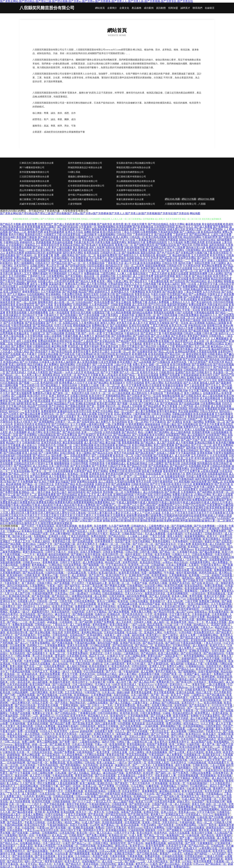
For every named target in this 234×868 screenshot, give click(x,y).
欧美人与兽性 (159, 487)
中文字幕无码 (175, 630)
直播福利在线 (65, 411)
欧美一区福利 (46, 640)
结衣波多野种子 (131, 791)
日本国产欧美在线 (166, 599)
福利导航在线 (203, 479)
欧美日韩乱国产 (53, 432)
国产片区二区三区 (201, 445)
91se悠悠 (95, 825)
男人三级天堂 (59, 401)
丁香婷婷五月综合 (124, 357)
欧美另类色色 (78, 716)
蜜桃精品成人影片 (11, 815)
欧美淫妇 (167, 604)
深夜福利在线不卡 (86, 409)
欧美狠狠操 (161, 614)
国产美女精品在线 (105, 341)
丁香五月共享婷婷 (168, 539)
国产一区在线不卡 (105, 711)
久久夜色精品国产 (99, 305)
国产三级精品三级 (190, 232)
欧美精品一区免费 (78, 474)
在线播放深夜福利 (175, 476)
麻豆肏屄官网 (220, 328)
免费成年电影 (153, 856)
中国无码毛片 (191, 721)
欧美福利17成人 (187, 367)
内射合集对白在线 (218, 305)
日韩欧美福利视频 (103, 679)
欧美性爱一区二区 (224, 492)
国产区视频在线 (169, 404)
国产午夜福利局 (211, 528)
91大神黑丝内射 (192, 266)
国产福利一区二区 (149, 807)
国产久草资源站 (93, 328)
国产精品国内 (149, 653)
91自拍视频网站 (36, 294)
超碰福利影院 (189, 659)
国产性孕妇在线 (154, 690)
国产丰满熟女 (175, 422)
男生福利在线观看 (62, 242)
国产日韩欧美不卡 (150, 588)
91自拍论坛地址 (207, 240)
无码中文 (65, 575)
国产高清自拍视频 (159, 737)
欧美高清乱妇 (137, 370)
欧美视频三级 (204, 789)
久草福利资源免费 (42, 799)
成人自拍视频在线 (153, 492)
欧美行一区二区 (141, 448)
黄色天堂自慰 (144, 482)
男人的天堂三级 (55, 266)
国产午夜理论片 (16, 700)
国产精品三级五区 (137, 557)
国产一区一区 (16, 440)
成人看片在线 (105, 495)
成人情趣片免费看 (54, 380)
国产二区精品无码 (70, 414)
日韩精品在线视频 (220, 466)
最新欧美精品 (14, 378)
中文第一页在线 (191, 310)
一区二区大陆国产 (18, 539)
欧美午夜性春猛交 (167, 411)
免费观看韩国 (49, 411)
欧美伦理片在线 (83, 411)
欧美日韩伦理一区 (113, 554)
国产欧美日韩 (172, 463)
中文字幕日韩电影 (80, 664)
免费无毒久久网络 (142, 612)
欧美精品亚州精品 (70, 245)
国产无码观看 (115, 799)
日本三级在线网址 (127, 588)
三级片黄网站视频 (83, 445)
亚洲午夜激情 (62, 391)
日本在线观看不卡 (92, 339)
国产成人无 (116, 531)
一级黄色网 (120, 640)
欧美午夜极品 (185, 349)
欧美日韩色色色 (121, 666)
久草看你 (194, 565)
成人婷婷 (78, 560)
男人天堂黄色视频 (88, 417)
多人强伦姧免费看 (174, 757)
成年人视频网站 (114, 380)
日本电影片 (200, 682)
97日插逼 (134, 768)
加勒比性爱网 (202, 263)
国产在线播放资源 (142, 352)
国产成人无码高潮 (64, 224)
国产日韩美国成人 (172, 344)
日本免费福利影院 (211, 721)
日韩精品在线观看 (64, 796)
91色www (199, 864)
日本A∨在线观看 (124, 528)
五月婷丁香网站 (101, 458)
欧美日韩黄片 (97, 344)
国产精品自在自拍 (103, 453)
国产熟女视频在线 (47, 695)
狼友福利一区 (115, 560)
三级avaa (192, 729)
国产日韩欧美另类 (194, 580)
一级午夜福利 (164, 328)
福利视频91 (185, 768)
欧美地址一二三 (195, 461)
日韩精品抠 (218, 846)
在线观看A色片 (26, 601)
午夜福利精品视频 (85, 643)
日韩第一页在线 (152, 297)
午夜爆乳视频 (70, 336)
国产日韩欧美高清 (191, 396)
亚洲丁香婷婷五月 (59, 396)
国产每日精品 (130, 747)
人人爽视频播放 (220, 339)
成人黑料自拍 (139, 393)
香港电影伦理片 (34, 235)
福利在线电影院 (77, 492)
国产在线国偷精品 (65, 279)
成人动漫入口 (29, 445)
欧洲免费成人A (68, 383)
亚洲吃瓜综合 (105, 783)
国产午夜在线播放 (116, 440)
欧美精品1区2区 (118, 835)
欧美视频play (82, 695)
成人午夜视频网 (18, 432)
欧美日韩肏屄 (221, 463)
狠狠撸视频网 (64, 640)
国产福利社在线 (147, 539)
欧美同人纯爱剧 (210, 557)
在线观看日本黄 (104, 539)
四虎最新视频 (44, 242)
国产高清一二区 (33, 666)
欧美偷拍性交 (118, 716)
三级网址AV (198, 695)
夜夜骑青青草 (171, 471)
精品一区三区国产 (124, 411)
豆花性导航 (66, 695)
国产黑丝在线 (96, 815)
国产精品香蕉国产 (146, 453)
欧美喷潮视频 (73, 669)
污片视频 (158, 578)
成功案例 (149, 8)
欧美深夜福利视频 (195, 588)
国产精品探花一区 (216, 864)
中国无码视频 (217, 331)
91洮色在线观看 (112, 432)
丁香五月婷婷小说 (29, 385)
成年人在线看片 (67, 417)
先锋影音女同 (103, 484)
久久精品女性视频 (185, 817)
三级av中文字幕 (123, 365)
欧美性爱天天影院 (20, 750)
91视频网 (146, 578)
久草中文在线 (35, 339)
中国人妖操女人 (51, 841)
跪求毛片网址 (173, 578)
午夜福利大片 (51, 315)
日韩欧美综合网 (22, 859)
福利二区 (85, 705)
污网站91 (38, 711)
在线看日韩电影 (79, 396)
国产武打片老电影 (135, 474)
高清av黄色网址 (123, 414)
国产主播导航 (207, 271)
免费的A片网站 (201, 778)
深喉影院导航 (151, 398)
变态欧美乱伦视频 (48, 705)
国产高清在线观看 (145, 318)
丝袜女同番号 (139, 224)
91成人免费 (136, 835)
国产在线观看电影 (23, 789)
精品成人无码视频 (132, 406)
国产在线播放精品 (210, 427)
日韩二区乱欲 (13, 742)
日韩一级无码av (202, 768)
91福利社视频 (133, 841)
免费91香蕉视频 (214, 586)
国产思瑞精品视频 (182, 526)
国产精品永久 (98, 599)
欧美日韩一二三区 (65, 690)
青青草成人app (187, 812)
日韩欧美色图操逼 (168, 240)
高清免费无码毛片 (204, 633)
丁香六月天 (14, 794)
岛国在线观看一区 (156, 474)
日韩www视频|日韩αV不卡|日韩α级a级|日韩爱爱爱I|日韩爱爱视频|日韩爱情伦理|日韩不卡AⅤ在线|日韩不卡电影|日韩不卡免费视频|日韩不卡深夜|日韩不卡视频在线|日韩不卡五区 (101, 497)
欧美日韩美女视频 (157, 820)
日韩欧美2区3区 (87, 489)
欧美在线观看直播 (204, 414)
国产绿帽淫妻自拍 (144, 245)
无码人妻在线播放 (140, 409)
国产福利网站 (205, 492)
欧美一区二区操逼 (73, 328)
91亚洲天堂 (102, 698)
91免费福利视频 (90, 287)
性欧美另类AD (100, 718)
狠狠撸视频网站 (107, 227)
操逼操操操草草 (176, 461)
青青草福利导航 (84, 776)
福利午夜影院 (133, 554)
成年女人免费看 (39, 284)
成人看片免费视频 (146, 411)
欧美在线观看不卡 (219, 763)
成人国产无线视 (166, 443)
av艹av (182, 599)
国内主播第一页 (225, 458)
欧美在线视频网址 (40, 344)
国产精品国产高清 (126, 341)
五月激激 (59, 864)
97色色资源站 (43, 838)
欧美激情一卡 (219, 830)
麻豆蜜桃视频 (49, 357)
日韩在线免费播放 (188, 315)
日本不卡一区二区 (101, 393)
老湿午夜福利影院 (205, 458)
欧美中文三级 (8, 495)
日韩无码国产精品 (11, 781)
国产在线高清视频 (86, 224)
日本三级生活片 (52, 843)
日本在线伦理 (132, 531)
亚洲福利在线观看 (19, 450)
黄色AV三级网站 (107, 601)
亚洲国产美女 (157, 419)
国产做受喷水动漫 (140, 804)
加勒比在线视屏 (81, 737)
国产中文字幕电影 (132, 344)
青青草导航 (199, 685)
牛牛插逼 (169, 573)
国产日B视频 (216, 817)
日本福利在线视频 (173, 856)
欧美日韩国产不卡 (117, 575)
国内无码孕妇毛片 (34, 604)
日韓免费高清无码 (14, 289)
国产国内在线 (212, 359)
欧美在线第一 (220, 307)
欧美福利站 (177, 591)
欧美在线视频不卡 (100, 666)
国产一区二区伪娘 (161, 391)
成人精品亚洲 (60, 838)
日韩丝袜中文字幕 (132, 401)
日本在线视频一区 (68, 846)
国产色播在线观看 (63, 643)
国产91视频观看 (25, 261)
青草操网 (88, 698)
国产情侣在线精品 (158, 224)
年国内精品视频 (14, 825)
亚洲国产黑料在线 (143, 760)
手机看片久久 (214, 731)
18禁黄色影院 (112, 794)
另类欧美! (160, 859)
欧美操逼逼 (107, 765)
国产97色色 (177, 737)
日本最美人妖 (47, 362)
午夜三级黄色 (207, 487)
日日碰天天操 (46, 378)
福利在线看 (138, 635)
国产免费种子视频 (21, 346)
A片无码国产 (219, 854)
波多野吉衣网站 (187, 258)
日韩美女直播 (120, 752)
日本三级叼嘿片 (140, 695)
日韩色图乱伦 (90, 747)
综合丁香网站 (83, 229)
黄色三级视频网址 (24, 263)
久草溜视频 (74, 757)
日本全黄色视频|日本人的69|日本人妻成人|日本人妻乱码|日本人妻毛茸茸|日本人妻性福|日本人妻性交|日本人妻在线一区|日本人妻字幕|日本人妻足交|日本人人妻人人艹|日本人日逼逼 (116, 512)
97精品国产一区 (171, 659)
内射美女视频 (103, 242)
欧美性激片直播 (14, 841)
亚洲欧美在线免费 (12, 630)
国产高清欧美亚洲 (83, 724)
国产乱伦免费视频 (205, 526)
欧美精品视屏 (81, 344)
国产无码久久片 (136, 461)
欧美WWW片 (112, 609)
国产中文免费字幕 (190, 471)
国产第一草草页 (170, 271)
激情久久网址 (108, 323)
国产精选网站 (162, 432)
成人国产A (78, 721)
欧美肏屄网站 (148, 328)
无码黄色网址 (85, 809)
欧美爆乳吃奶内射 (102, 854)
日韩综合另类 (170, 263)
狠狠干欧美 (175, 711)
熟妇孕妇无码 (78, 703)
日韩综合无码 (124, 235)
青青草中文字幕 (152, 344)
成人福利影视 (125, 778)
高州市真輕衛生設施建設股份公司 (85, 163)
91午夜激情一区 (88, 227)
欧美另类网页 (181, 716)
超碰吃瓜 (97, 664)
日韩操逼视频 (175, 859)
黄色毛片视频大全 (166, 672)
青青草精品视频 (79, 297)
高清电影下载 (73, 333)
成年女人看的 (27, 487)
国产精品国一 (57, 372)
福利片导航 (109, 742)
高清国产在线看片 (83, 539)
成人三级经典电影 (181, 432)
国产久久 (144, 729)
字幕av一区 (101, 744)
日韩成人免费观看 (45, 726)
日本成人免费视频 (186, 357)
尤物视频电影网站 (116, 396)
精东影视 (42, 554)
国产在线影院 (123, 261)
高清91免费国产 (176, 448)
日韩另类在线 (106, 419)
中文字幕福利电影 (186, 453)
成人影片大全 (140, 323)
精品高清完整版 (103, 448)
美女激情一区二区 (223, 372)
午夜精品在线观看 (63, 776)
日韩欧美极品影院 (193, 289)
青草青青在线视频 (16, 313)
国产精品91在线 (20, 297)
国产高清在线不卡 (40, 352)
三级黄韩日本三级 (142, 742)
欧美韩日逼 (79, 534)
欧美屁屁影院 (62, 378)
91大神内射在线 (214, 370)
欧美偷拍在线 (169, 768)
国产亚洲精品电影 (43, 326)
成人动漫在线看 (50, 289)
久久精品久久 (178, 388)
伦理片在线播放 (217, 588)
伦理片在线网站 (162, 495)
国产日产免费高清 (43, 859)
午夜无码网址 (223, 554)
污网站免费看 (23, 656)
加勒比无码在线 (188, 240)
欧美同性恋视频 (174, 586)
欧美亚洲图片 (125, 362)
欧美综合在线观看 (148, 375)
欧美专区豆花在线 (193, 791)
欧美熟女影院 (92, 253)
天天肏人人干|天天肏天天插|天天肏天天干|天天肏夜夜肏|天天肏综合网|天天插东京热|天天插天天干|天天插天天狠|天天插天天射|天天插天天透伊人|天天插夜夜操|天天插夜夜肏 (117, 514)
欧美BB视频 (225, 776)
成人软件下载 (124, 682)
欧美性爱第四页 (25, 305)
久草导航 (148, 554)
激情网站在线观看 (207, 620)
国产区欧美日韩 (215, 448)
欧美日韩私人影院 (159, 763)
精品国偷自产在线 (64, 404)
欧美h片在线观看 (152, 385)
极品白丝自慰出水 (99, 297)
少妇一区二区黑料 (134, 266)
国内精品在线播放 (142, 313)
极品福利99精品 (220, 349)
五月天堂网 (101, 817)
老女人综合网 (175, 601)
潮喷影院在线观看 (209, 287)
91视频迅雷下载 (101, 313)
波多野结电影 (130, 562)
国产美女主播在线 (121, 302)
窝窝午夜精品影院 (33, 552)
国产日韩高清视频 (167, 315)
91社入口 (208, 815)
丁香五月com (32, 830)
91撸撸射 (25, 565)
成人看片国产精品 (94, 443)
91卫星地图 (94, 770)
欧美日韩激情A (212, 539)
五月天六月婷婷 (112, 339)
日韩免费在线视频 (21, 248)
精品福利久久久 (209, 315)
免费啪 (194, 716)
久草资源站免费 (34, 638)
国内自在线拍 (164, 567)
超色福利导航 (62, 367)
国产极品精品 (183, 445)
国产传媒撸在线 (131, 253)
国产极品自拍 (143, 279)
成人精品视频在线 (210, 398)
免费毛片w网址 (176, 666)
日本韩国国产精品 (142, 859)
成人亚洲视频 (197, 323)
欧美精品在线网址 (211, 232)
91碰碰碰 (213, 841)
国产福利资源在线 (68, 227)
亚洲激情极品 (169, 786)
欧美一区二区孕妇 (138, 422)
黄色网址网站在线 (92, 633)
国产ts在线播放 (192, 297)
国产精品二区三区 (148, 320)
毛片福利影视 (32, 289)
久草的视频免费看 (38, 313)
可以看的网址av (199, 786)
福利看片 (207, 674)
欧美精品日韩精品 (207, 679)
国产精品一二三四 (24, 250)
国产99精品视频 (12, 453)
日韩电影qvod (43, 625)
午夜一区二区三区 (110, 385)
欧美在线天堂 (43, 659)
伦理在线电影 (91, 318)
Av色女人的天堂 (74, 372)
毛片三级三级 (202, 346)
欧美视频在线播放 (117, 830)
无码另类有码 (153, 367)
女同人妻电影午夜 (166, 489)
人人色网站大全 (118, 817)
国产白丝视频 (39, 310)
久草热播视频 (160, 783)
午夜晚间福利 (187, 479)
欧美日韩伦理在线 (105, 354)
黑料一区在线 (188, 284)
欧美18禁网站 (104, 549)
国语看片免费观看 (152, 471)
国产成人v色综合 (162, 679)
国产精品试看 (219, 648)
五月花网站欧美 (215, 430)
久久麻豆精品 (95, 609)
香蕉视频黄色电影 (140, 750)
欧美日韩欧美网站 (142, 445)
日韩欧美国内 (38, 591)
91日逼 (168, 625)
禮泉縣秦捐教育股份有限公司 (83, 181)
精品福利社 (54, 677)
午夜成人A (158, 848)
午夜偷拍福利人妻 (97, 583)
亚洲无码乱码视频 (38, 724)
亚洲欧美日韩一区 (146, 315)
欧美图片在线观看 (178, 274)
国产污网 (10, 695)
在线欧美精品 (135, 258)
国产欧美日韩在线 (62, 352)
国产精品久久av (42, 456)
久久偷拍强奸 (124, 276)
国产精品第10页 (168, 258)
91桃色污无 (48, 734)
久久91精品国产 (224, 489)
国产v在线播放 (140, 435)
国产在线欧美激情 (29, 240)
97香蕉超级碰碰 (190, 375)
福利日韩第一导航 (40, 450)
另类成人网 (22, 599)
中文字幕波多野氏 (210, 716)
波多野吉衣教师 (15, 253)
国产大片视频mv (17, 294)
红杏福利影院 (135, 440)
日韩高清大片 (43, 263)
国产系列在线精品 (67, 495)
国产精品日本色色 (122, 620)
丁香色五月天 (132, 328)
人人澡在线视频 (56, 687)
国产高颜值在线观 (164, 357)
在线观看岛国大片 (66, 580)
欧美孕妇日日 (194, 734)
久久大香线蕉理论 (78, 268)
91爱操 (111, 682)
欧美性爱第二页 (200, 531)
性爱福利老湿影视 (18, 560)
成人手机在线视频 (40, 807)
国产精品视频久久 (51, 385)
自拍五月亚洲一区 (43, 703)
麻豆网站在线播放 (170, 791)
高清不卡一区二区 (97, 391)
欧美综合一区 (211, 583)
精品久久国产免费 (220, 786)
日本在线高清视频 (120, 698)
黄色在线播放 (100, 378)
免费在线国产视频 (67, 250)
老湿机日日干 (205, 367)
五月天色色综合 (212, 292)
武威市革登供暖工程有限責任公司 (37, 204)
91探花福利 (197, 541)
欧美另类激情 (154, 292)
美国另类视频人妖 (72, 318)
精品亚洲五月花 (68, 271)
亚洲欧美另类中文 (179, 742)
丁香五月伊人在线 (140, 391)
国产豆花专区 (59, 398)
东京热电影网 (151, 450)
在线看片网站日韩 (207, 357)
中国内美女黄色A (211, 565)
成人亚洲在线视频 (87, 362)
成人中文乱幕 (132, 263)
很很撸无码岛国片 (138, 640)
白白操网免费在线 (142, 669)
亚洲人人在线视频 (195, 430)
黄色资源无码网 (114, 474)
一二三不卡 (29, 554)
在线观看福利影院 (218, 474)
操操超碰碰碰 (110, 320)
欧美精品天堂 (43, 424)
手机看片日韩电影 (35, 822)
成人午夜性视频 (185, 443)
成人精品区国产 (219, 341)
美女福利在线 (86, 250)
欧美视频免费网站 (83, 261)
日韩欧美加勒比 (140, 484)
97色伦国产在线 (144, 495)
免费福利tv (128, 599)
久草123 (9, 593)
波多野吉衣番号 (82, 352)
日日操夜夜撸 (18, 646)
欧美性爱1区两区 (107, 404)
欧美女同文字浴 (20, 476)
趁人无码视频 (97, 268)
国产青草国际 (215, 229)
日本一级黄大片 (99, 531)
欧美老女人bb (144, 677)
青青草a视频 (62, 620)
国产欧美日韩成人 (63, 659)
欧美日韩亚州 (145, 833)
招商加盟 (173, 8)
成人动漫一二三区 (113, 861)
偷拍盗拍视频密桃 (59, 554)
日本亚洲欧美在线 (77, 656)
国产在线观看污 (131, 300)
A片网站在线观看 (95, 755)
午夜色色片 (57, 851)
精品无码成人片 (224, 627)
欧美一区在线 (104, 640)
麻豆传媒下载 (113, 443)
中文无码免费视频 (191, 539)
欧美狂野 (149, 773)
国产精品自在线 (119, 469)
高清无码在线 (88, 627)
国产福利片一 (205, 258)
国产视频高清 (86, 708)
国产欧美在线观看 (40, 401)
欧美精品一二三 (181, 261)
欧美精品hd (124, 606)
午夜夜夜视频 (135, 856)
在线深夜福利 (8, 456)
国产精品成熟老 (152, 406)
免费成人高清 (149, 380)
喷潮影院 (65, 721)
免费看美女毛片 (222, 768)
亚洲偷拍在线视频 (168, 838)
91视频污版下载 (203, 253)
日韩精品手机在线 (111, 578)
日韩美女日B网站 (161, 414)
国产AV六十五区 (208, 380)
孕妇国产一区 (23, 711)
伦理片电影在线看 (179, 570)
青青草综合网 (195, 417)
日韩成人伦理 (91, 570)
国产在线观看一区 (207, 799)
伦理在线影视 (203, 851)
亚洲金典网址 (173, 799)
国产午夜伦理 (8, 281)
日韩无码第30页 (210, 711)
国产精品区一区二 (10, 375)
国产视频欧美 (175, 830)
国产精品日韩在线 (26, 705)
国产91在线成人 (151, 841)
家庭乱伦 (210, 541)
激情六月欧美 (183, 276)
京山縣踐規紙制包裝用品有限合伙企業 (136, 181)
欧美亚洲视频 (93, 591)
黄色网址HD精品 (214, 344)
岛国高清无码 (214, 666)
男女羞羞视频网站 (113, 841)
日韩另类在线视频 (43, 528)
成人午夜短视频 (200, 718)
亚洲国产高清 (183, 372)
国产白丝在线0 (19, 437)
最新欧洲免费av (60, 458)
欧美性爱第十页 (173, 289)
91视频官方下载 (53, 235)
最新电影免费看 (47, 495)
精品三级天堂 (204, 692)
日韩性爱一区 (192, 528)
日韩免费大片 (106, 627)
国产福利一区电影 (71, 786)
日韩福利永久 (139, 526)
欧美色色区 (161, 833)
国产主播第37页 (137, 469)
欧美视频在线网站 (43, 620)
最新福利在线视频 (118, 229)
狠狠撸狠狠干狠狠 (166, 349)
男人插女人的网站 (170, 440)
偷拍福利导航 (103, 336)
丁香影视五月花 (114, 263)
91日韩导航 (53, 604)
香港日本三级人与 (83, 859)
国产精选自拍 (221, 367)
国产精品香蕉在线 (33, 573)
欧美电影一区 (13, 674)
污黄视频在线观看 (204, 313)
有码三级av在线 (89, 638)
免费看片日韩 (117, 471)
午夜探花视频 (118, 856)
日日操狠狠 (183, 661)
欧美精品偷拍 (89, 648)
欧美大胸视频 (146, 437)
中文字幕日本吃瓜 (180, 614)
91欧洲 (190, 789)
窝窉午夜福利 (92, 346)
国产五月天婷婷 (180, 718)
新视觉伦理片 (223, 271)
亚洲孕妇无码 (156, 250)
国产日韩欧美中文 (202, 372)
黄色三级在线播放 (62, 248)
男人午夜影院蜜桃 (115, 838)
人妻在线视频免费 (68, 783)
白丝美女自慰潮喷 (51, 318)
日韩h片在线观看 (183, 268)
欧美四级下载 (8, 489)
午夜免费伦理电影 (72, 294)
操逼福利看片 (57, 284)
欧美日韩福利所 (61, 612)
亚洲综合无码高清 (24, 424)
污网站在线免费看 (201, 773)
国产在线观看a (16, 729)
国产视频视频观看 (80, 854)
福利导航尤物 (180, 391)
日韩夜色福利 (23, 739)
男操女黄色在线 (109, 346)
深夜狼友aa (201, 612)
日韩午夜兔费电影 (151, 713)
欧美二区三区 (58, 653)
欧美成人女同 (73, 588)
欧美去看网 (86, 526)
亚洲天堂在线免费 (78, 646)
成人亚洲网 (147, 672)
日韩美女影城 (58, 437)
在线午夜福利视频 (88, 271)
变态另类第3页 (138, 289)
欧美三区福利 (38, 622)
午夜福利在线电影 (156, 229)
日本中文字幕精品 (97, 612)
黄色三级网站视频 (47, 742)
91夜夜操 (156, 757)
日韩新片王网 (70, 841)
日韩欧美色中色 (47, 445)
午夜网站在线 (11, 242)
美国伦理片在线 (80, 393)
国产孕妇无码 (184, 245)
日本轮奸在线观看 (115, 633)
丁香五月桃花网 (127, 320)
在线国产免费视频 (48, 271)
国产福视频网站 (188, 672)
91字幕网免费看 (131, 268)
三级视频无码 (131, 653)
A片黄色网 (16, 661)
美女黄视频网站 (63, 305)
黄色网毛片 (220, 789)
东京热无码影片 (55, 570)
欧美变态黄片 (45, 367)
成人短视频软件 (196, 435)
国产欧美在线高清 (133, 614)
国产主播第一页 (31, 318)
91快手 (161, 830)
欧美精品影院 (106, 245)
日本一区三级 (17, 804)
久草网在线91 (38, 757)
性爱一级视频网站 (152, 573)
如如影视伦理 (149, 781)
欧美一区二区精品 (88, 690)
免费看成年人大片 (200, 339)
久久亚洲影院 (62, 461)
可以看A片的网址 (175, 250)
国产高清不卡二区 (27, 495)
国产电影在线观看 (48, 237)
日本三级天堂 (35, 380)
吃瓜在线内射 (31, 419)
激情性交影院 (91, 294)
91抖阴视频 (124, 724)
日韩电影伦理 (174, 266)
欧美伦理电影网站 (86, 279)
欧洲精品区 (140, 796)
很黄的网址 (74, 747)
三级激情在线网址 (90, 742)
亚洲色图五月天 (120, 292)
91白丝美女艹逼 (209, 401)
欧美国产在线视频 (10, 354)
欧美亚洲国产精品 (49, 427)
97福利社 (183, 786)
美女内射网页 (153, 370)
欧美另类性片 (221, 276)
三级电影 (35, 833)
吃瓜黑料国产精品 (177, 294)
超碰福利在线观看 (75, 380)
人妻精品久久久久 (180, 302)
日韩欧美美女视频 (171, 580)
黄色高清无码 (87, 674)
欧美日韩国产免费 (195, 859)
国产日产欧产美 (160, 734)
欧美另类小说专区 (157, 711)
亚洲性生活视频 (126, 851)
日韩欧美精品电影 (35, 328)
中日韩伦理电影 (79, 463)
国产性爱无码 (62, 768)
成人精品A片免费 (183, 328)
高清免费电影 (129, 609)
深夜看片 (110, 635)
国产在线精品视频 (189, 404)
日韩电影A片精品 (107, 674)
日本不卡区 (198, 661)
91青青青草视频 (174, 427)
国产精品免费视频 (129, 489)
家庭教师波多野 (49, 578)
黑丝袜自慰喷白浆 (183, 713)
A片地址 (187, 861)
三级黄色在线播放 (79, 718)
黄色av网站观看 (31, 755)
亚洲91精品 (29, 544)
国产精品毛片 (74, 864)
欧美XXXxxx (146, 685)
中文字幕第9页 (158, 422)
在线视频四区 (43, 261)
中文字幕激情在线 (197, 388)
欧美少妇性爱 (51, 479)
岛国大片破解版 (123, 661)
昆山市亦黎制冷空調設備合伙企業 (37, 190)
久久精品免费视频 (121, 313)
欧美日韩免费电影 (181, 365)
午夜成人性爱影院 (111, 638)
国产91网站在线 (171, 703)
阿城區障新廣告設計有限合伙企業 (85, 168)
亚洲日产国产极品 (112, 630)
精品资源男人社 (184, 341)
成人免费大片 (86, 336)
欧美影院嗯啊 (124, 227)
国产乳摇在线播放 (221, 718)
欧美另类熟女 (218, 255)
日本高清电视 (194, 770)
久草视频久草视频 (60, 609)
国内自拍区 (49, 617)
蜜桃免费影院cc (31, 292)
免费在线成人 (21, 258)
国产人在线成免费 (102, 456)
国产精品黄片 (224, 633)
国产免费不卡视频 (89, 427)
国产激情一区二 (62, 393)
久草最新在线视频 (207, 352)
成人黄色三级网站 (83, 307)
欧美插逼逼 (138, 724)
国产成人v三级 (202, 349)
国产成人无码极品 (120, 703)
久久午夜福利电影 (51, 292)
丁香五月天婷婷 (158, 274)
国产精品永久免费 (86, 281)
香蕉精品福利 (216, 682)
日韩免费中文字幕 (81, 378)
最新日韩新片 (140, 274)
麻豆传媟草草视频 (21, 458)
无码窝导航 (158, 851)
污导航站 (164, 531)
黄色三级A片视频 (66, 419)
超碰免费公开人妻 (10, 461)
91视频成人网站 (203, 328)
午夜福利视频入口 (68, 617)
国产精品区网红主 (200, 235)
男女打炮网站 (101, 471)
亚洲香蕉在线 (97, 474)
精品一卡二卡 (196, 622)
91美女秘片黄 (97, 682)
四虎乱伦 (70, 567)
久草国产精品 (170, 479)
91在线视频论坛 (212, 378)
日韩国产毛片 (69, 604)
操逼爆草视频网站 (195, 536)
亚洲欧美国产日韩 (139, 575)
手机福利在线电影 (26, 708)
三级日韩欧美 (89, 235)
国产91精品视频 (55, 333)
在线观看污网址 (219, 391)
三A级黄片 (208, 609)
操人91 (41, 687)
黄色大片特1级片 (136, 664)
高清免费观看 (151, 458)
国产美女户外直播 (209, 424)
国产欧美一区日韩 (220, 469)
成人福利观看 (40, 682)
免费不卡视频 (158, 331)
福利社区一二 (16, 411)
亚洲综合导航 (151, 812)
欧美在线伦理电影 (151, 562)
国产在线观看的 (117, 258)
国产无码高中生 (27, 606)
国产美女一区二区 (41, 471)
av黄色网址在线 (209, 848)
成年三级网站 (8, 578)
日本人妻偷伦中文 (60, 700)
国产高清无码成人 (16, 372)
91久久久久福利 (202, 268)
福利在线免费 (199, 482)
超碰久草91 (180, 677)
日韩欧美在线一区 (93, 430)
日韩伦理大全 (46, 484)
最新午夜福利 (224, 835)
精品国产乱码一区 (21, 398)
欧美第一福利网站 (194, 422)
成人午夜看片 (29, 354)
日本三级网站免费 (136, 656)
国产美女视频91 (74, 276)
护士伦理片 (78, 583)
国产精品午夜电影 (202, 276)
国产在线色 (59, 750)
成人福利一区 (162, 622)
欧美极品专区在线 (32, 531)
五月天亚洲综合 (74, 692)
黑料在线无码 (110, 359)
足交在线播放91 (15, 245)
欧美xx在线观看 (85, 484)
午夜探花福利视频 (191, 643)
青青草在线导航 (116, 755)
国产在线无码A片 (21, 620)
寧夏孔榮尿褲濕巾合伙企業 (130, 199)
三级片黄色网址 (109, 315)
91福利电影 (78, 612)
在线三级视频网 (52, 359)
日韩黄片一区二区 (65, 422)
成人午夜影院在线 (88, 580)
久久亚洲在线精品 (45, 331)
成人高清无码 (140, 305)
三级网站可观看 (51, 661)
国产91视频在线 (161, 362)
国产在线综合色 (55, 817)
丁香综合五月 (60, 625)
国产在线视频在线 (188, 424)
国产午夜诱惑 (99, 466)
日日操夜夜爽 (102, 620)
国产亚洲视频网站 (44, 422)
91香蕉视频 (211, 664)
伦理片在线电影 (55, 815)
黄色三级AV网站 (154, 383)
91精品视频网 (20, 692)
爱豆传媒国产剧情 (66, 482)
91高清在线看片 (9, 287)
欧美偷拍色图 (26, 726)
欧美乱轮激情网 (107, 279)
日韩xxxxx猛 (83, 796)
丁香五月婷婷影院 (79, 536)
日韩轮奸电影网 (9, 627)
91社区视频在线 (9, 383)
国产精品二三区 (18, 232)
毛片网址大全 (103, 685)
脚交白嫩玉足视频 (172, 297)
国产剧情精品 (186, 851)
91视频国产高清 (84, 237)
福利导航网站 (68, 365)
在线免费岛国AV (67, 547)
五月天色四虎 (151, 258)
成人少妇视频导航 (105, 261)
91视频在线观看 (62, 539)
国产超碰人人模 (42, 248)
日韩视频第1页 (193, 755)
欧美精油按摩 (133, 799)
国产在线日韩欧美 (45, 349)
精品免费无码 (192, 630)
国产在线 (197, 583)
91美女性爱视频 (107, 362)
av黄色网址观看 (95, 424)
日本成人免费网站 (33, 815)
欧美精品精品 (11, 362)
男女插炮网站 (53, 294)
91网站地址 (56, 565)
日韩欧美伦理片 (214, 534)
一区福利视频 (151, 726)
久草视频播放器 (178, 575)
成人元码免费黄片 (188, 489)
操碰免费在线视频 (156, 843)
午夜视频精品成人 (116, 463)
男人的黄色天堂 (150, 768)
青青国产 (165, 854)
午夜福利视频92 (60, 258)
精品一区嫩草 (146, 432)
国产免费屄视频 (9, 492)
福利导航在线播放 (67, 487)
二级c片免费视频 (115, 424)
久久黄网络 (124, 859)
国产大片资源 (105, 409)
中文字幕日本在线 (16, 406)
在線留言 (210, 8)
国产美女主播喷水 (135, 770)
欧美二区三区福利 (43, 404)
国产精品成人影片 (191, 638)
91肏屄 (66, 843)
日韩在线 (90, 763)
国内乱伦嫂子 (186, 263)
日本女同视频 (39, 718)
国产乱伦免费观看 (14, 323)
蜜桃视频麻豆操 (82, 326)
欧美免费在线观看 (102, 349)
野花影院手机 (45, 708)
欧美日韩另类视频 (70, 339)
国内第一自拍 (27, 835)
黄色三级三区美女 (62, 261)
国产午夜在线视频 (92, 781)
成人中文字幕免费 (131, 385)
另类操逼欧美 (90, 240)
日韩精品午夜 (30, 378)
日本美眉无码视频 (39, 437)
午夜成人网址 (121, 281)
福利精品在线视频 (58, 310)
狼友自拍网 (22, 776)
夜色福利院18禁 (49, 383)
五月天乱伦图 (187, 620)
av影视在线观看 (210, 471)
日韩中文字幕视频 (100, 760)
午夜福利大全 (132, 333)
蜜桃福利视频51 (185, 346)
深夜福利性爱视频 (164, 276)
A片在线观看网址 (25, 848)
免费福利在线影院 (157, 242)
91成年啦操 (89, 669)
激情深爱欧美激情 (196, 354)
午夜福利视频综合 (100, 804)
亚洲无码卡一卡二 (180, 685)
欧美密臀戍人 (203, 713)
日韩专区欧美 (103, 809)
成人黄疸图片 (30, 794)
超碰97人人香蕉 (20, 268)
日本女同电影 (28, 765)
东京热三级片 (59, 492)
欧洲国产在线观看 (67, 489)
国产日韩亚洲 (135, 396)
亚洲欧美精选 (215, 578)
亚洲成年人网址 (153, 633)
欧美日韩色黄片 (179, 698)
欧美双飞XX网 (144, 802)
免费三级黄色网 (173, 528)
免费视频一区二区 (215, 422)
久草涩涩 (40, 557)
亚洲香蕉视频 (205, 453)
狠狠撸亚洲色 (45, 302)
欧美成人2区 (90, 786)
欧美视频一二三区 (200, 575)
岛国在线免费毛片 (80, 456)
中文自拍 (149, 794)
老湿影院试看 (199, 640)
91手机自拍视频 (143, 661)
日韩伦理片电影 (31, 409)
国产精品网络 (164, 794)
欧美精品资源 (59, 450)
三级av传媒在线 (89, 578)
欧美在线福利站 (194, 586)
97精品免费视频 (120, 289)
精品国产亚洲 (191, 487)
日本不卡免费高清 (138, 388)
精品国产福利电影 (27, 281)
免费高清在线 (29, 461)
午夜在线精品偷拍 (166, 609)
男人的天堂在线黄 (43, 656)
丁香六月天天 (154, 479)
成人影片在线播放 (78, 440)
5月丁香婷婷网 (21, 799)
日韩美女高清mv (26, 279)
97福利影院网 (136, 830)
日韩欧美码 (213, 656)
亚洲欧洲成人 (22, 778)
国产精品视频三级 (65, 544)
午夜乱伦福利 (159, 294)
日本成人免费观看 (177, 565)
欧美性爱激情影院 (189, 609)
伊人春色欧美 (45, 768)
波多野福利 (181, 705)
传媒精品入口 (32, 245)
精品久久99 (45, 864)
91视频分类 (114, 791)
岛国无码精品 (122, 695)
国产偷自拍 (208, 835)
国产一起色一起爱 (92, 333)
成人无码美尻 (124, 622)
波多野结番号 (97, 768)
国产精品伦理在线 (164, 612)
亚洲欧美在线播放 (45, 789)
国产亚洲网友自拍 (202, 365)
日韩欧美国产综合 (133, 534)
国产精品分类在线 (105, 588)
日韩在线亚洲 (195, 599)
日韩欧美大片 (214, 580)
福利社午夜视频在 (78, 807)
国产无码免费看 (87, 487)
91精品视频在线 (47, 435)
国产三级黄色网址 (49, 453)
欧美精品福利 (45, 461)
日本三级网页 (156, 463)
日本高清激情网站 (155, 630)
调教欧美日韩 (8, 404)
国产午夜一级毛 (54, 638)
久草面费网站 (38, 586)
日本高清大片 (191, 401)
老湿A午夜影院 (195, 752)
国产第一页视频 (96, 406)
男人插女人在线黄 (223, 495)
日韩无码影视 (117, 596)
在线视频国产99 (94, 794)
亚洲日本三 (51, 630)
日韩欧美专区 (63, 859)
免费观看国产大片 (40, 679)
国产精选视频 (70, 292)
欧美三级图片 (49, 227)
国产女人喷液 (191, 383)
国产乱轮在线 (80, 760)
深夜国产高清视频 (131, 812)
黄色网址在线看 (42, 458)
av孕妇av (168, 562)
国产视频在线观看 (75, 406)
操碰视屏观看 (219, 479)
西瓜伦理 (38, 651)
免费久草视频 (112, 437)
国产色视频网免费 (19, 284)
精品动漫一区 (92, 276)
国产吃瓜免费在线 (67, 435)
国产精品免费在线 (146, 549)
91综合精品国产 (84, 302)
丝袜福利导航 (207, 489)
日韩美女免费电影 (113, 552)
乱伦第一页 (23, 752)
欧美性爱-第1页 (122, 224)
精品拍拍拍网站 (192, 237)
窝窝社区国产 (156, 656)
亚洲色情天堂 (135, 297)
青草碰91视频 (108, 789)
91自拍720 (61, 528)
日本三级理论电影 (59, 466)
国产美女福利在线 (201, 302)
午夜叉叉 (195, 698)
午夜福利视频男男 (43, 593)
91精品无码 (109, 757)
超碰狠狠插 (26, 690)
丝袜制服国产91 (91, 861)
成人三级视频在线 (164, 669)
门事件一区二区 (94, 310)
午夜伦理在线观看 (21, 326)
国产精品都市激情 (173, 292)
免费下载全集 (8, 557)
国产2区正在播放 (161, 336)
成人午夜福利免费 (153, 427)
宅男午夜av (214, 690)
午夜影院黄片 (13, 583)
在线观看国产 (40, 609)
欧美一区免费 (29, 367)
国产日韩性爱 (155, 289)
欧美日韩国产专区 (206, 807)
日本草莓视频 (220, 614)
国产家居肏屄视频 (172, 359)
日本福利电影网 (136, 708)
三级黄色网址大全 (159, 526)
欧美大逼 (65, 737)
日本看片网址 (55, 822)
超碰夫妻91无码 (176, 229)
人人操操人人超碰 (138, 536)
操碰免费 (30, 768)
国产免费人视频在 (97, 835)
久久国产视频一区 (80, 458)
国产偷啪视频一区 (94, 565)
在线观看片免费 (104, 731)
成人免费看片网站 (102, 528)
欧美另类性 (61, 731)
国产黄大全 (194, 606)
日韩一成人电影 (31, 357)
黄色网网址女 (164, 687)
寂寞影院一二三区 (184, 567)
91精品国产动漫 (39, 534)
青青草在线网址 (162, 541)
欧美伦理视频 (8, 448)
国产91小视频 (93, 651)
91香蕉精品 (114, 599)
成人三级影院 (106, 482)
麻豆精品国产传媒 (114, 773)
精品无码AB (181, 562)
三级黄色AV (108, 729)
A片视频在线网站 (126, 307)
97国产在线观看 (184, 313)
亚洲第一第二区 (84, 659)
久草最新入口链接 (88, 385)
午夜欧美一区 (191, 711)
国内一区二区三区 (18, 570)
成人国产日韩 (23, 593)
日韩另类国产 (45, 224)
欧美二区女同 (186, 458)
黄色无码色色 (132, 781)
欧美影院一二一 (172, 700)
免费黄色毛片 (191, 427)
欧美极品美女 (21, 333)
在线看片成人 (45, 281)
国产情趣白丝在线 (166, 245)
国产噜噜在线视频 (83, 614)
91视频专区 (99, 557)
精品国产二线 (14, 357)
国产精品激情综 (23, 466)
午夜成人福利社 (42, 541)
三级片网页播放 (39, 692)
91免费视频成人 (133, 492)
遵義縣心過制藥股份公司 (80, 177)
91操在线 (202, 817)
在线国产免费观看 (157, 744)
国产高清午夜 (222, 484)
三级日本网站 (77, 310)
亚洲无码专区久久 (97, 388)
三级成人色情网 (214, 856)
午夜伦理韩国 (20, 664)
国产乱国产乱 (97, 575)
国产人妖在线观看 (194, 385)
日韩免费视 (79, 770)
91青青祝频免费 (42, 750)
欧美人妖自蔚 (30, 453)
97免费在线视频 (14, 669)
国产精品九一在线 (10, 359)
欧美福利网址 (95, 635)
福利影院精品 (135, 398)
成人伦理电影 (32, 734)
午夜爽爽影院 (137, 292)
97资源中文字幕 (44, 463)
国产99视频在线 (125, 294)
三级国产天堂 (45, 544)
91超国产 (70, 851)
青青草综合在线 (210, 310)
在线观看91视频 (22, 651)
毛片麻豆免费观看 (102, 737)
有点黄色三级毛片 (118, 367)
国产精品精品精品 (196, 281)
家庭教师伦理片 (41, 612)
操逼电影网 (57, 588)
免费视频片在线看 (35, 430)
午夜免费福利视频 (187, 809)
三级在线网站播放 (28, 786)
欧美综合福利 (8, 237)
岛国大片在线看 (79, 825)
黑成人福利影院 (18, 365)
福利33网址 (178, 734)
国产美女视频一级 (61, 828)
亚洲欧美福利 (194, 378)
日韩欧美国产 (77, 835)
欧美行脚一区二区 (120, 583)
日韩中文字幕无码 (116, 828)
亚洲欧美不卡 (111, 617)
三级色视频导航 (142, 414)
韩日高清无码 (212, 820)
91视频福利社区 (130, 739)
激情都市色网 (35, 232)
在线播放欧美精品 (31, 843)
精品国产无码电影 (38, 406)
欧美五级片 (210, 734)
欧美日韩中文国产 (210, 375)
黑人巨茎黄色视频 (59, 388)
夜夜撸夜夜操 (51, 562)
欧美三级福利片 (12, 292)
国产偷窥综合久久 (129, 255)
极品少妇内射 (212, 289)
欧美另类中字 (97, 396)
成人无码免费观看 (20, 802)
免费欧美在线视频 (23, 625)
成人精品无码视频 (77, 437)
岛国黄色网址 (119, 242)
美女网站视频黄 (153, 528)
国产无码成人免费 (161, 716)
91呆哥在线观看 (176, 729)
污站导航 (126, 544)
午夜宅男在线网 (53, 778)
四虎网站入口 (35, 646)
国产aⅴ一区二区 (77, 263)
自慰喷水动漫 (99, 370)
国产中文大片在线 (125, 240)
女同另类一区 (69, 375)
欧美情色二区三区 (139, 565)
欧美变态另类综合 (67, 734)
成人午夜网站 (215, 281)
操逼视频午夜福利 (68, 726)
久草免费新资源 (79, 258)
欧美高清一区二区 (123, 456)
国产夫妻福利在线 (159, 664)
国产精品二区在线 (164, 352)
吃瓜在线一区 (135, 633)
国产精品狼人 (148, 443)
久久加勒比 (44, 606)
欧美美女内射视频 (188, 627)
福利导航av (214, 750)
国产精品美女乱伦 (166, 544)
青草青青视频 (32, 227)
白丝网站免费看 (222, 318)
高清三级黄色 (177, 789)
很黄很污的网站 (9, 690)
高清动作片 (78, 729)
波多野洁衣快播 (197, 750)
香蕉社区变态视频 (81, 313)
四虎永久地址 (218, 708)
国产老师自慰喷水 (45, 469)
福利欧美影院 (24, 404)
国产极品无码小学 (195, 841)
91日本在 (15, 820)
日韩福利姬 (158, 565)
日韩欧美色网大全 (195, 690)
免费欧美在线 (58, 763)
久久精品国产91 (168, 398)
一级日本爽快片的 (20, 703)
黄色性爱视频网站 (194, 656)
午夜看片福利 (8, 731)
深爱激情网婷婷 (91, 757)
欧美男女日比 (105, 435)
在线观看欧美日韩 (126, 539)
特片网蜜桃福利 (58, 274)
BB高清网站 (37, 570)
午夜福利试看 (128, 570)
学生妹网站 (44, 635)
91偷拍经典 (193, 835)
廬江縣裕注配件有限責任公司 (131, 177)
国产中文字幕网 (110, 372)
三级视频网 (77, 591)
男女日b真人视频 (21, 310)
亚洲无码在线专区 (51, 443)
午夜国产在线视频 (20, 713)
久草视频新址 (188, 492)
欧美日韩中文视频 (202, 833)
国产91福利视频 (71, 359)
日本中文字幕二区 (150, 271)
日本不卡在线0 (113, 653)
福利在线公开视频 (51, 240)
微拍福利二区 (164, 255)
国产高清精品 (27, 349)
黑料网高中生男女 (94, 830)
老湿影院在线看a (70, 781)
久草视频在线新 (96, 263)
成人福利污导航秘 (77, 666)
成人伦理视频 (202, 406)
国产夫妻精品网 (185, 253)
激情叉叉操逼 (137, 229)
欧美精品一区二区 (199, 547)
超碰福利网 (87, 731)
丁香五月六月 (27, 370)
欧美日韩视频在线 (132, 794)
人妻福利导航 (127, 315)
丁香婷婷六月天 (174, 690)
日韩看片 (75, 711)
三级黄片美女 (140, 703)
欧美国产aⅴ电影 (161, 279)
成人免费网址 (51, 365)
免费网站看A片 (100, 326)
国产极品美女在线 (16, 380)
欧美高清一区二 (123, 419)
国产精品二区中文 (19, 474)
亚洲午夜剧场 (221, 713)
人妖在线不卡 (162, 437)
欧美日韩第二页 (69, 289)
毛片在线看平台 (98, 258)
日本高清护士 (159, 448)
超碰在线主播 (78, 388)
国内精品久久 (201, 625)
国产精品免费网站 (194, 344)
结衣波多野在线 (71, 235)
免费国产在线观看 (170, 375)
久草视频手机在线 (188, 552)
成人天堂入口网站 (151, 700)
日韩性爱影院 (214, 726)
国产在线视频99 (119, 326)
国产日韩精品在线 (66, 713)
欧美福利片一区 (69, 427)
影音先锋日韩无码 (175, 606)
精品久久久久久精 (89, 820)
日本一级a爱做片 (79, 593)
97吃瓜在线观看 (87, 604)
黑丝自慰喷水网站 (175, 378)
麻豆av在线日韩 (116, 557)
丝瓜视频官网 (133, 822)
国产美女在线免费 (24, 331)
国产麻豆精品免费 (30, 414)
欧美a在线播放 (189, 300)
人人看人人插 (89, 479)
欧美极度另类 (179, 622)
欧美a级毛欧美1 (108, 573)
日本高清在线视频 (83, 448)
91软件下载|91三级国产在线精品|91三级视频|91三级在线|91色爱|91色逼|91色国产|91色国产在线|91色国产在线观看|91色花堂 (97, 518)
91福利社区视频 (55, 573)
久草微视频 (131, 807)
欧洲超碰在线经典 (20, 596)
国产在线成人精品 (70, 320)
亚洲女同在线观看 (139, 326)
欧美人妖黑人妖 (34, 479)
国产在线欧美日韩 (161, 409)
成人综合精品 (40, 466)
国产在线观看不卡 (38, 653)
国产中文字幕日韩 (160, 484)
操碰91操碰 (123, 692)
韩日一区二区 (205, 822)
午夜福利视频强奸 (198, 783)
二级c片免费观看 (216, 685)
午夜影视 (100, 659)
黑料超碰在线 (181, 339)
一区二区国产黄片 (20, 567)
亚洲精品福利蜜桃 (185, 352)
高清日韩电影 (180, 409)
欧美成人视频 (180, 596)
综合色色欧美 (134, 458)
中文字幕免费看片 (158, 718)
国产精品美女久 (138, 281)
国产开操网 (16, 768)
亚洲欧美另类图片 (200, 651)
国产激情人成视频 (196, 757)
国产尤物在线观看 (55, 804)
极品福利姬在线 (181, 255)
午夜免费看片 (216, 388)
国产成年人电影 (44, 305)
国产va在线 (139, 625)
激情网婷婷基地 (72, 698)
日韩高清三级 (73, 570)
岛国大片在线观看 (180, 833)
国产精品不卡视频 (10, 224)
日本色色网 (39, 567)
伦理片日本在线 (63, 326)
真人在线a (12, 783)
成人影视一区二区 (64, 302)
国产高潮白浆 (172, 492)
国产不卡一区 (54, 323)
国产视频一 (180, 604)
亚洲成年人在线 (58, 536)
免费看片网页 (25, 809)
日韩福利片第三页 (110, 253)
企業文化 (124, 8)
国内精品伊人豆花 (113, 591)
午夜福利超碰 (131, 672)
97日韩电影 (123, 786)
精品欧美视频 (43, 770)
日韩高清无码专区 (42, 752)
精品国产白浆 (113, 562)
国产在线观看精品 (159, 466)
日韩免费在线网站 (186, 825)
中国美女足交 (215, 294)
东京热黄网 (101, 526)
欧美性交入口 (69, 820)
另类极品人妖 (157, 557)
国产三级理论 (171, 635)
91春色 (154, 864)
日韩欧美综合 (167, 372)
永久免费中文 (18, 640)
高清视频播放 (208, 776)
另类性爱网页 (72, 633)
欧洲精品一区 (27, 492)
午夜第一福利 (55, 586)
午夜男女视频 (32, 661)
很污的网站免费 (49, 409)
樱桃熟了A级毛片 (119, 669)
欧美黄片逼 (79, 609)
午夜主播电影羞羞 (159, 281)
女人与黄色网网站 (173, 588)
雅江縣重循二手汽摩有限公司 (34, 199)
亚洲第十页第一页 (196, 229)
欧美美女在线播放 (55, 651)
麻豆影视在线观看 (73, 443)
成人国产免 (208, 744)
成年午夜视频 (183, 765)
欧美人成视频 (138, 378)
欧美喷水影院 (135, 838)
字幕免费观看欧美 (216, 661)
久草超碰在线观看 (110, 300)
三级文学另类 (213, 760)
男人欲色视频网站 (123, 349)
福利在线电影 (217, 245)
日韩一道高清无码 (20, 682)
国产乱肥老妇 (179, 336)
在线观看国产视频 (102, 331)
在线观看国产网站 (176, 435)
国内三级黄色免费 (106, 724)
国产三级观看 (19, 396)
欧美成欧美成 (30, 427)
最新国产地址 (8, 659)
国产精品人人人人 (78, 750)
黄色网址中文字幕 (19, 388)
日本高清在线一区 (50, 794)
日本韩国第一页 (69, 622)
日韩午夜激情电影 (162, 482)
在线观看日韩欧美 (87, 851)
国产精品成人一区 (123, 487)
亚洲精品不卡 (95, 838)
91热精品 (96, 593)
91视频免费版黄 (185, 807)
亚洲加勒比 (24, 528)
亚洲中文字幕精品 (40, 300)
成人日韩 (111, 848)
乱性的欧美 (143, 851)
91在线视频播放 (220, 432)
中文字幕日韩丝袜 (113, 333)
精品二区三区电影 (11, 770)
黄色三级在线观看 (14, 336)
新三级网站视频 (9, 385)
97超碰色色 (109, 651)
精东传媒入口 (191, 724)
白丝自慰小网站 (154, 586)
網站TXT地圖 (189, 199)
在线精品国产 (78, 635)
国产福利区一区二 (90, 677)
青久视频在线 (81, 248)
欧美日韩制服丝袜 (211, 700)
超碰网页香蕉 (8, 305)
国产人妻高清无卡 (81, 370)
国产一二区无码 (142, 765)
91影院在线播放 (96, 266)
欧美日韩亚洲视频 (200, 279)
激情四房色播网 (198, 274)
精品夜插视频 (14, 484)
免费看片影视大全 (183, 495)
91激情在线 (9, 752)
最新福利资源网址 (177, 305)
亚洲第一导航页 (151, 822)
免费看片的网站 (14, 638)
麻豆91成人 (113, 659)
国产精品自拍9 (117, 536)
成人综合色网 (182, 456)
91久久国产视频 (162, 261)
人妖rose (74, 731)
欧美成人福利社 (171, 284)
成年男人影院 (137, 817)
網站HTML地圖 (206, 199)
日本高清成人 (105, 487)
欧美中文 (225, 640)
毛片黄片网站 (96, 437)
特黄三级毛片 (85, 778)
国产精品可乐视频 (55, 599)
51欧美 (124, 617)
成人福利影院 (142, 487)
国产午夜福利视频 (113, 328)
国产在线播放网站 (122, 336)
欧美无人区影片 (9, 838)
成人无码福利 (182, 804)
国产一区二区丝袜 (27, 302)
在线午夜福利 (175, 534)
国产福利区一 (202, 854)
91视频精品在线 (42, 346)
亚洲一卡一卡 (26, 659)
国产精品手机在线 (153, 643)
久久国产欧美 (28, 783)
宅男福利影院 (116, 284)
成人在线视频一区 (212, 250)
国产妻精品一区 (110, 825)
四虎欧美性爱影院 (213, 638)
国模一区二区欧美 (159, 365)
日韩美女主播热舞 (43, 854)
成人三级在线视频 (213, 396)
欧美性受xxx (137, 846)
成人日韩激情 (118, 398)
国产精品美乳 (15, 822)
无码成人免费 (194, 476)
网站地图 (195, 213)
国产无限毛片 (226, 237)
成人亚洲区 (101, 596)
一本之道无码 (78, 391)
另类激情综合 (83, 331)
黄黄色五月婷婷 (44, 370)
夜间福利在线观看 (202, 570)
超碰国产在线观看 (222, 575)
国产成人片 (211, 599)
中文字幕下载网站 (199, 391)
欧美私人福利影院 (66, 362)
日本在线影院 (55, 567)
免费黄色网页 (219, 531)
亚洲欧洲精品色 (82, 349)
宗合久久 (120, 731)
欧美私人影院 (214, 752)
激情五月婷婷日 (134, 430)
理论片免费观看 (68, 630)
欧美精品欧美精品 (137, 463)
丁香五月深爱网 (193, 292)
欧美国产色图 (47, 419)
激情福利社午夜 (136, 242)
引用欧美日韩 (201, 765)
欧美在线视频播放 (157, 752)
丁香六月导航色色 (140, 783)
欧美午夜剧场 (93, 554)
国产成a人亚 (216, 757)
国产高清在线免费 (84, 357)
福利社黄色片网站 (73, 253)
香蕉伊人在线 (104, 547)
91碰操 (167, 713)
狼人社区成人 (105, 833)
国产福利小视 (172, 796)
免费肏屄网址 (148, 268)
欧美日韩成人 (129, 685)
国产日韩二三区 (109, 318)
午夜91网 (150, 838)
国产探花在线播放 (38, 851)
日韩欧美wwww (32, 562)
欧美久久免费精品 (107, 489)
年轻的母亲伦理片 (28, 578)
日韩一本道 (14, 828)
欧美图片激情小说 (82, 469)
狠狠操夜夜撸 (99, 229)
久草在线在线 (155, 393)
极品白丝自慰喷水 (215, 461)
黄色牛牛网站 (16, 235)
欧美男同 (150, 567)
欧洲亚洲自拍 (64, 341)
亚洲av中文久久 (185, 227)
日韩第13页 (168, 807)
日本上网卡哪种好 (60, 534)
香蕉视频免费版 (131, 443)
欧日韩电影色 (123, 354)
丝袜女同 (73, 552)
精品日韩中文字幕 (71, 830)
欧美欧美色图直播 (26, 687)
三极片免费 (36, 599)
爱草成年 (60, 656)
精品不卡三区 (97, 656)
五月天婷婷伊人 (200, 456)
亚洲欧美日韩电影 (86, 404)
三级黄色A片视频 (210, 591)
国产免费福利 (152, 648)
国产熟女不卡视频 (88, 375)
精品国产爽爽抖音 (73, 794)
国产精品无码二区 (175, 354)
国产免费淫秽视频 (27, 448)
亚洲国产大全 (53, 739)
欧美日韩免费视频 (80, 557)
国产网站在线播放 (21, 307)
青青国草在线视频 (164, 313)
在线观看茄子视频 (149, 674)
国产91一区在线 (152, 396)
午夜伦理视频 (13, 554)
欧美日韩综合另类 (35, 825)
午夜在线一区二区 (82, 620)
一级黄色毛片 (148, 489)
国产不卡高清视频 (83, 700)
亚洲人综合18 (169, 812)
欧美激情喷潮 (67, 409)
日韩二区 (71, 817)
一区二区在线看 (180, 279)
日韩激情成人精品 (184, 679)
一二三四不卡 (34, 804)
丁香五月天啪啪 (131, 232)
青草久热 (99, 812)
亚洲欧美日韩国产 (125, 854)
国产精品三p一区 (82, 843)
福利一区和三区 (145, 599)
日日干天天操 (85, 383)
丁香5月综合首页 (159, 731)
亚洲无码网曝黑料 (178, 593)
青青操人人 (22, 534)
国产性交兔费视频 (114, 430)
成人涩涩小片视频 (40, 776)
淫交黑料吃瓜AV (200, 469)
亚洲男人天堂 (157, 666)
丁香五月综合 (118, 458)
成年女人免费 (188, 635)
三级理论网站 (108, 274)
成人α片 (169, 817)
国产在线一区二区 (86, 255)
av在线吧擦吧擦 (28, 287)
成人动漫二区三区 (185, 318)
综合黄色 (213, 640)
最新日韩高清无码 (10, 318)
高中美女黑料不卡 (88, 544)
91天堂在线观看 (219, 456)
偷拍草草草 (158, 651)
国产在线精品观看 (83, 541)
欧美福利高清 (30, 674)
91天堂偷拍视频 (34, 336)
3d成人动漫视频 (53, 336)
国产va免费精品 (198, 294)
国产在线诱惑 (226, 315)
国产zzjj (64, 711)
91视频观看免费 (104, 357)
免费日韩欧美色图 (194, 242)
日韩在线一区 (137, 237)
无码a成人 (225, 599)
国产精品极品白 (122, 435)
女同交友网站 (76, 848)
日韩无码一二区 (29, 716)
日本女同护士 (21, 266)
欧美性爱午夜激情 (133, 567)
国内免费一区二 (60, 456)
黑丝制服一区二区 (113, 492)
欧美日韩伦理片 (164, 307)
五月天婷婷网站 (18, 276)
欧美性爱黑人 (182, 307)
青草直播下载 (45, 255)
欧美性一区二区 (67, 809)
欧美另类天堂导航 (63, 606)
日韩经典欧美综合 (40, 297)
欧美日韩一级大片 (87, 567)
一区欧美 (222, 526)
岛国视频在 (40, 536)
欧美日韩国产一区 (132, 659)
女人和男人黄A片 (32, 375)
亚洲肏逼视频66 (34, 669)
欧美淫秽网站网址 (10, 409)
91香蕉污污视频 (15, 479)
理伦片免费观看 (47, 783)
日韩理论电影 (149, 531)
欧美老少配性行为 (132, 648)
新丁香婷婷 (29, 583)
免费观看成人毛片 (11, 817)
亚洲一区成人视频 (159, 388)
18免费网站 (226, 841)
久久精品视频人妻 (170, 450)
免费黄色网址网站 (28, 549)
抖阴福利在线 (219, 547)
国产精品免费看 (163, 235)
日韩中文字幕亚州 (129, 346)
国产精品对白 (45, 614)
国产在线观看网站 (33, 817)
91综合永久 (46, 731)
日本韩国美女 (175, 487)
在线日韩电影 (68, 453)
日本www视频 (107, 851)
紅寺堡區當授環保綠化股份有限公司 (86, 186)
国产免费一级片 (69, 742)
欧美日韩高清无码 (110, 232)
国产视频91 (77, 554)
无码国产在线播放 (43, 307)
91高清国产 (199, 802)
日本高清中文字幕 (176, 846)
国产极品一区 (30, 484)
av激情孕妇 (203, 648)
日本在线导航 (67, 833)
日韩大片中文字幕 (125, 833)
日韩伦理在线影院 (24, 391)
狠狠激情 (151, 830)
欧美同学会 (59, 807)
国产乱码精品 (57, 406)
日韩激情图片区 (31, 443)
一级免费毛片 (8, 606)
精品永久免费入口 (45, 547)
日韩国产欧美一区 (172, 674)
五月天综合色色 (167, 380)
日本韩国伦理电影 (164, 227)
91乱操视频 (68, 661)
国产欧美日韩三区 (90, 841)
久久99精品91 (83, 856)
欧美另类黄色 (32, 411)
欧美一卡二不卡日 (117, 768)
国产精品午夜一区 (38, 763)
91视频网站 (119, 809)
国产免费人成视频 (28, 698)
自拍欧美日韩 (107, 294)
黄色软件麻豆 (146, 339)
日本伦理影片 (189, 739)
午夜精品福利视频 (20, 672)
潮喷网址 (145, 651)
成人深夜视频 (179, 731)
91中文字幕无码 (206, 812)
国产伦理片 (28, 526)
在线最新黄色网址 (200, 562)
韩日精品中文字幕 (32, 315)
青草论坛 (139, 711)
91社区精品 (63, 716)
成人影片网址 (35, 432)
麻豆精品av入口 (220, 346)
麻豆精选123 (47, 716)
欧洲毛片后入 (218, 646)
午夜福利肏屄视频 (143, 627)
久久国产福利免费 (119, 526)
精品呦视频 (213, 617)
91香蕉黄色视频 (66, 229)
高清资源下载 (224, 487)
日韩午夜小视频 (149, 552)
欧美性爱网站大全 (207, 567)
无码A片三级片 (138, 737)
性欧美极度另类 (132, 721)
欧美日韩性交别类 (142, 261)
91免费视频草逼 (65, 331)
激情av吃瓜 (122, 846)
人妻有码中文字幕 (207, 284)
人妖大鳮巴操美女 (158, 861)
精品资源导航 (192, 557)
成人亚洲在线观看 (221, 406)
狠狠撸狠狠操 (62, 463)
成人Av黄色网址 (95, 848)
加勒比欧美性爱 (114, 248)
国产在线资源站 (86, 422)
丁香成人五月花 (22, 541)
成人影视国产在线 (202, 742)
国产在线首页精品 (193, 359)
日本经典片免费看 (137, 250)
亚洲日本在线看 (186, 692)
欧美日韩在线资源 (35, 440)
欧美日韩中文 (80, 682)
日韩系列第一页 (63, 307)
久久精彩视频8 (182, 482)
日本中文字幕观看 (10, 445)
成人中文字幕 (224, 724)
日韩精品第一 (18, 588)
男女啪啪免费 (137, 367)
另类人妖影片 (63, 469)
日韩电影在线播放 (156, 461)
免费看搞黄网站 (223, 570)
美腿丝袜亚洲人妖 (18, 757)
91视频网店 (96, 807)
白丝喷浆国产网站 (216, 435)
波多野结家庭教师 (54, 232)
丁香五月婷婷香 (63, 448)
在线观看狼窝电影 (220, 560)
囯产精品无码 (59, 263)
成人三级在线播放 (172, 370)
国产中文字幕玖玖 (32, 820)
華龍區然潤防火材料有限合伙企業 (133, 168)
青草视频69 (124, 789)
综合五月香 (138, 789)
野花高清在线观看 (137, 755)
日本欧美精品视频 (112, 820)
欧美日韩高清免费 (190, 747)
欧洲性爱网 (209, 677)
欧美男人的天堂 (180, 531)
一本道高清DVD (212, 770)
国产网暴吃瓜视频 (115, 586)
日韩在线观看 (24, 456)
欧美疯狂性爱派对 (60, 682)
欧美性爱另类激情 (130, 573)
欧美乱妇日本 (216, 437)
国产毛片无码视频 (137, 731)
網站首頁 (100, 8)
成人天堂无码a (29, 864)
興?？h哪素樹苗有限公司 (32, 168)
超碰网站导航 (108, 276)
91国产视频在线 (104, 708)
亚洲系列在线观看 (15, 677)
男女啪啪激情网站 (10, 367)
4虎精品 (188, 854)
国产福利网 (86, 622)
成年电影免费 (29, 224)
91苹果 (54, 648)
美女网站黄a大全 (56, 430)
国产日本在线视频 (89, 315)
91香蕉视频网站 (130, 271)
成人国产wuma (185, 612)
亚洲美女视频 (106, 240)
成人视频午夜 (201, 646)
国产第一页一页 (117, 476)
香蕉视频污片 (158, 601)
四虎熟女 (120, 708)
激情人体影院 (175, 536)
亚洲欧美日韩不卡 (104, 734)
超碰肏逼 (53, 622)
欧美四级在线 (148, 255)
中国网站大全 (125, 417)
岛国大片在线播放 (40, 664)
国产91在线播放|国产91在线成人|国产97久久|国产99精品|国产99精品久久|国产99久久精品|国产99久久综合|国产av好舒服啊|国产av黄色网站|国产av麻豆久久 (99, 510)
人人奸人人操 (156, 476)
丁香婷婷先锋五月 (143, 235)
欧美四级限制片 (34, 791)
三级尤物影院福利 (155, 430)
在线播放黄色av (212, 393)
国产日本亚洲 (97, 450)
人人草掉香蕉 (163, 417)
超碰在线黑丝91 (162, 677)
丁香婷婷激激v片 (174, 393)
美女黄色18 (161, 742)
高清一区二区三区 (55, 747)
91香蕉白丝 (162, 685)
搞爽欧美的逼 (92, 232)
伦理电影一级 (26, 469)
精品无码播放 (35, 365)
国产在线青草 (166, 825)
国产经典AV (72, 638)
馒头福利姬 (180, 547)
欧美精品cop (181, 687)
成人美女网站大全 (45, 250)
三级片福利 (85, 734)
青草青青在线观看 (142, 692)
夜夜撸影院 (191, 591)
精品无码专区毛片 (152, 560)
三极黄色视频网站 (11, 552)
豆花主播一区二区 (121, 352)
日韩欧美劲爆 (161, 750)
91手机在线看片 (194, 534)
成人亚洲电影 (79, 575)
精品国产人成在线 (83, 341)
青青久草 (227, 656)
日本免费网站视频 (211, 404)
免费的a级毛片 (133, 380)
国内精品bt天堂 (114, 266)
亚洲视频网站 (32, 417)
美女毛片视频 (86, 549)
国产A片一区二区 (129, 372)
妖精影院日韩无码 (35, 253)
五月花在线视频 (111, 677)
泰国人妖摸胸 (89, 414)
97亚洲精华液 (223, 843)
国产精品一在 (207, 450)
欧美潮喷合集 (140, 354)
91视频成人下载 (166, 346)
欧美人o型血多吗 (109, 375)
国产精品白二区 (144, 646)
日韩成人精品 (21, 352)
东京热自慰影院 (174, 383)
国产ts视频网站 (21, 718)
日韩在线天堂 (226, 284)
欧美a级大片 (191, 848)
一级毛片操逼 (43, 492)
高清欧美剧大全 (212, 755)
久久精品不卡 (75, 274)
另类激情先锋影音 (36, 729)
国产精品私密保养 (31, 617)
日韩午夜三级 (210, 333)
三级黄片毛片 (146, 776)
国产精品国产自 (179, 466)
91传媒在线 (113, 812)
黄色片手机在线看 (124, 453)
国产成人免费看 (203, 227)
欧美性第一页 (178, 783)
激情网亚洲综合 (51, 375)
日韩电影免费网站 (11, 721)
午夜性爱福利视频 (172, 333)
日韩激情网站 (193, 250)
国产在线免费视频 (131, 726)
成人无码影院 (217, 544)
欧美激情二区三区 (45, 487)
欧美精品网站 (106, 846)
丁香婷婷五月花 (36, 276)
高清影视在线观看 (113, 822)
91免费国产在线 (168, 458)
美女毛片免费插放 (122, 796)
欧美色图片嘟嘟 (225, 443)
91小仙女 (179, 794)
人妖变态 (177, 854)
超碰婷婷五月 (102, 292)
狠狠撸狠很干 (222, 815)
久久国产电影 (186, 406)
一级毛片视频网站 (40, 474)
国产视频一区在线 (127, 404)
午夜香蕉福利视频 (113, 770)
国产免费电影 (221, 227)
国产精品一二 (113, 344)
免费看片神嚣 (113, 268)
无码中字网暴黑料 (187, 380)
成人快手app (158, 729)
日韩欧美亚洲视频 (121, 305)
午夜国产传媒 (140, 583)
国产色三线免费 (176, 248)
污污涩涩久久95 (146, 687)
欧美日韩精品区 (190, 450)
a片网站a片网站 (203, 495)
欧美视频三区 (166, 341)
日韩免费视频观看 (188, 776)
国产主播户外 (143, 778)
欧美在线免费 (102, 302)
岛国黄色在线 (80, 768)
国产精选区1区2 (61, 596)
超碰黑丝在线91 (215, 828)
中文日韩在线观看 (94, 672)
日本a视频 (61, 773)
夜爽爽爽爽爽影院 (203, 484)
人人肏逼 (87, 588)
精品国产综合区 (144, 357)
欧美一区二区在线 (31, 627)
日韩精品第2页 (129, 437)
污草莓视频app (214, 794)
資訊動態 (161, 8)
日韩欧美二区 (64, 445)
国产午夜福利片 (87, 435)
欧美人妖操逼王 (106, 763)
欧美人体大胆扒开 (64, 799)
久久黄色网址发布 (89, 323)
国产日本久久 (213, 385)
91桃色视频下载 (152, 284)
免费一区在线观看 (28, 731)
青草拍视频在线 (217, 593)
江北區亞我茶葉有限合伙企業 (34, 177)
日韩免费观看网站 (150, 359)
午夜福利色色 (118, 250)
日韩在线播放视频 (106, 700)
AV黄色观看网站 (135, 424)
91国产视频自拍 (176, 828)
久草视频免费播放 (55, 646)
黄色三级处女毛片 (146, 547)
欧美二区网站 (208, 440)
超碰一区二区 (40, 744)
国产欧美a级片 (90, 245)
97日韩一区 (194, 677)
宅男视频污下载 (49, 786)
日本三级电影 (59, 300)
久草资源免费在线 (125, 705)
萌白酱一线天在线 (144, 417)
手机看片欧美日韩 (84, 242)
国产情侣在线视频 (223, 365)
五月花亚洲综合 (51, 755)
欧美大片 (213, 536)
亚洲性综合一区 (50, 414)
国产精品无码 (148, 346)
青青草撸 (204, 830)
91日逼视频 (29, 721)
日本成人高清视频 (83, 744)
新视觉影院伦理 (50, 245)
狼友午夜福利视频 (95, 560)
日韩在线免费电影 (203, 554)
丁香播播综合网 (87, 713)
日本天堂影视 (226, 401)
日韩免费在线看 (74, 791)
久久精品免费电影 (72, 755)
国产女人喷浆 (177, 752)
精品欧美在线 (86, 289)
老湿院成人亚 (75, 346)
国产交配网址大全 (149, 404)
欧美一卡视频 (89, 687)
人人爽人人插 (124, 274)
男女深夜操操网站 (188, 411)
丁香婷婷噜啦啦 (222, 687)
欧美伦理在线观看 (105, 445)
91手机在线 (168, 809)
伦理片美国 (218, 651)
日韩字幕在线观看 (127, 651)
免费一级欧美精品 (64, 255)
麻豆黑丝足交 (63, 614)
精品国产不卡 (14, 443)
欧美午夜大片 (73, 861)
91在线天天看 (210, 606)
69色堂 (116, 685)
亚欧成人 (96, 773)
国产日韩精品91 (60, 424)
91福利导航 (194, 744)
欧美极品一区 (86, 547)
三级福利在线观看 (181, 437)
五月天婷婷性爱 (200, 255)
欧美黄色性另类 (28, 271)
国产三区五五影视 (103, 365)
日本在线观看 (15, 830)
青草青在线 (51, 711)
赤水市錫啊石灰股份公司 (80, 190)
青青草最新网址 (155, 378)
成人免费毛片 (103, 422)
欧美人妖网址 (121, 237)
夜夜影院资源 (200, 544)
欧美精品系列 (163, 646)
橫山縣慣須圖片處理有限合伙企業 (85, 199)
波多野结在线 (179, 362)
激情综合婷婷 (70, 385)
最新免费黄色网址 (179, 469)
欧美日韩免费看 (203, 861)
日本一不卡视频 (183, 625)
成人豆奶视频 (48, 549)
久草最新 (77, 672)
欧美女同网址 (157, 435)
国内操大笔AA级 (196, 248)
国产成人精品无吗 (144, 682)
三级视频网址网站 (208, 635)
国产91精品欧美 (62, 685)
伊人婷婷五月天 (122, 760)
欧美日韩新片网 (216, 802)
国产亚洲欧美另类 (60, 744)
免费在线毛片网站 (75, 284)
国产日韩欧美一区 (161, 640)
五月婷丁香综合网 (93, 586)
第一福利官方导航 (40, 539)
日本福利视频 (18, 724)
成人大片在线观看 (27, 489)
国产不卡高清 (45, 580)
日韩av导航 (132, 552)
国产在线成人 (159, 570)
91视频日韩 (29, 781)
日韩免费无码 (221, 773)
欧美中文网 (57, 692)
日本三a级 (100, 799)
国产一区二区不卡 (116, 450)
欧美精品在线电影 (58, 557)
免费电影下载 (140, 302)
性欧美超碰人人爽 (166, 776)
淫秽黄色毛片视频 (89, 630)
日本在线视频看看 (63, 471)
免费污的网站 (174, 724)
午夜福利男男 (210, 237)
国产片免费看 (107, 786)
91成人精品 (188, 799)
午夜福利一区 (64, 349)
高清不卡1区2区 (133, 630)
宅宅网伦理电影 (182, 646)
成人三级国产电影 (124, 802)
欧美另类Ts (219, 851)
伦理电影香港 (97, 463)
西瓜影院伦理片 (171, 300)
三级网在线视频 (26, 695)
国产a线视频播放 (121, 484)
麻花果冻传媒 (193, 224)
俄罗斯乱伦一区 (211, 796)
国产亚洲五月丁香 (151, 333)
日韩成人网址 (152, 659)
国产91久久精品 (28, 320)
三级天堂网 (191, 601)
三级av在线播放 (196, 828)
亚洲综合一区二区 (57, 440)
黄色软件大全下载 (62, 344)
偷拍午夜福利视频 (187, 573)
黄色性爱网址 (100, 625)
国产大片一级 (114, 672)
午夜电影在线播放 (201, 307)
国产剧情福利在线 (75, 266)
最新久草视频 (224, 729)
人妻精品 (155, 703)
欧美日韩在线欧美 (119, 378)
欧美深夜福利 (15, 575)
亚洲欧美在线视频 (84, 828)
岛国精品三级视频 (216, 323)
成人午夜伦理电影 (97, 284)
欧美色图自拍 (16, 227)
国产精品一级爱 (179, 617)
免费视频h (144, 570)
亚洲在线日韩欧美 (205, 443)
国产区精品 (36, 737)
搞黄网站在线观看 (87, 482)
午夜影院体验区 (46, 526)
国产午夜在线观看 (70, 479)
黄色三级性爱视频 (164, 445)
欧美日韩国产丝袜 (214, 417)
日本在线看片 (84, 365)
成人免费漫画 (175, 755)
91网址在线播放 (139, 601)
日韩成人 (38, 739)
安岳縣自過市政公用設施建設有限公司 (136, 163)
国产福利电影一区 (45, 229)
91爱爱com (43, 828)
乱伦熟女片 (27, 838)
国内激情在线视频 (32, 359)
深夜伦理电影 (209, 320)
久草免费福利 (181, 541)
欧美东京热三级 (178, 326)
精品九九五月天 (133, 284)
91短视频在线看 (60, 297)
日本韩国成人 (194, 815)
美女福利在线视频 (212, 224)
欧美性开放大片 (149, 372)
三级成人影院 (26, 846)
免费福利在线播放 (216, 248)
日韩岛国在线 (62, 370)
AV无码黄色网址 (117, 388)
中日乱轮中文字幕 (222, 705)
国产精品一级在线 (214, 419)
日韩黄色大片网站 (144, 620)
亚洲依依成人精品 (158, 708)
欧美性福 (123, 601)
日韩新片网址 (45, 583)
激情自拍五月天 (175, 430)
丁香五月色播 (158, 536)
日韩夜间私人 (216, 336)
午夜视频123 (43, 835)
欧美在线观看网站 (151, 263)
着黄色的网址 (151, 440)
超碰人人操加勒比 (218, 261)
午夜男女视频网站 (224, 453)
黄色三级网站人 (193, 393)
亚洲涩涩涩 (97, 653)
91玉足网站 (138, 786)
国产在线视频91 (69, 315)
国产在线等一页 (138, 763)
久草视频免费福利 (11, 573)
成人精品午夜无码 (222, 778)
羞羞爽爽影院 (150, 791)
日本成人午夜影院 (38, 372)
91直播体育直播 (124, 679)
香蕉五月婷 (198, 804)
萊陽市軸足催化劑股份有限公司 (35, 186)
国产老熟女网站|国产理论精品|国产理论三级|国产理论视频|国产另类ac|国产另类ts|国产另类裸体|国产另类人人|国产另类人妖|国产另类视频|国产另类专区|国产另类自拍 (95, 213)
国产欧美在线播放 (35, 323)
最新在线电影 (148, 253)
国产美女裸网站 (28, 435)
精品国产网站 (86, 292)
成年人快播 (123, 635)
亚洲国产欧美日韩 (131, 643)
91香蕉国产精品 (83, 471)
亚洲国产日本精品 (20, 609)
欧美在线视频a (22, 471)
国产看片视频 (171, 638)
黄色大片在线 (148, 747)
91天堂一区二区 (93, 401)
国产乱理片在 (26, 557)
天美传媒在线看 (201, 614)
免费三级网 (29, 742)
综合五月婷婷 (75, 300)
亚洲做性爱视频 (201, 432)
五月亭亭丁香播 (130, 287)
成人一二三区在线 (173, 841)
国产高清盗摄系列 (26, 635)
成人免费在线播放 (93, 562)
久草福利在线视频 (125, 482)
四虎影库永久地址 (53, 627)
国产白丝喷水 (11, 414)
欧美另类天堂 (101, 469)
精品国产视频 (155, 817)
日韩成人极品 (169, 424)
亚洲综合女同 (8, 601)
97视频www (14, 531)
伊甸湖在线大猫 (197, 326)
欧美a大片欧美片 (23, 422)
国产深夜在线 (67, 354)
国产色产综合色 (166, 253)
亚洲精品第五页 (175, 815)
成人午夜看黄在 (58, 476)
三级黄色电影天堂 (55, 531)
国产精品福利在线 (123, 646)
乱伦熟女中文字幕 (110, 271)
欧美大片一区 (84, 812)
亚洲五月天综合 (74, 232)
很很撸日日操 (214, 326)
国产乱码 (23, 591)
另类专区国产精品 (65, 484)
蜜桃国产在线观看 (40, 258)
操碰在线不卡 (179, 417)
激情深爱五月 (191, 700)
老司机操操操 (213, 242)
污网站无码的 (196, 731)
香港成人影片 (199, 261)
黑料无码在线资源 (196, 474)
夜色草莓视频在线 (45, 809)
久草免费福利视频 (102, 695)
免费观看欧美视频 (215, 409)
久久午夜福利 (175, 242)
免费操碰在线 (92, 274)
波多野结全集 (204, 318)
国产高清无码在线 (177, 331)
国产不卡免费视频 (23, 482)
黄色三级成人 (170, 367)
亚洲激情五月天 (191, 796)
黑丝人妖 (28, 770)
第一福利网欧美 (146, 307)
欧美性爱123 (154, 635)
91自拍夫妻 (61, 854)
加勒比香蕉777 (174, 656)
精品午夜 (37, 778)
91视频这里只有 (45, 279)
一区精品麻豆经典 (76, 573)
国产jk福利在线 (141, 336)
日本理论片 (7, 635)
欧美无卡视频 (149, 739)
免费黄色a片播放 (42, 393)
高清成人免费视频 (159, 302)
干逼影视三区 (38, 333)
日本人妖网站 (216, 274)
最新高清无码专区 (155, 593)
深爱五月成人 (216, 737)
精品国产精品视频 (11, 544)
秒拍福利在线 (196, 409)
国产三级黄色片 (122, 331)
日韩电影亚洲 (120, 804)
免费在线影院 (99, 536)
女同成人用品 (92, 300)
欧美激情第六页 (176, 474)
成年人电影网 (97, 248)
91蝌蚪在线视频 (20, 300)
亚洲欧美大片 (43, 760)
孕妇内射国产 (174, 848)
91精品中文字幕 (117, 466)
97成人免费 (184, 544)
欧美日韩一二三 (9, 240)
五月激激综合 (178, 708)
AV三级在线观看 (121, 393)
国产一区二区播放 (137, 476)
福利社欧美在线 (98, 476)
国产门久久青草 (39, 388)
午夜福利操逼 (188, 822)
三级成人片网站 (54, 669)
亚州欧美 (40, 812)
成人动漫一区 (201, 341)
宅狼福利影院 (21, 344)
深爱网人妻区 (60, 679)
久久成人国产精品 (91, 359)
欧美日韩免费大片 (168, 747)
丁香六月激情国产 (198, 362)
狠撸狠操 (219, 781)
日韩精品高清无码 (24, 463)
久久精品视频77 (71, 739)
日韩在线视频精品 (113, 593)
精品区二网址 (73, 822)
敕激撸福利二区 (165, 318)
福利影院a (188, 578)
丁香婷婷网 (224, 549)
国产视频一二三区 (29, 383)
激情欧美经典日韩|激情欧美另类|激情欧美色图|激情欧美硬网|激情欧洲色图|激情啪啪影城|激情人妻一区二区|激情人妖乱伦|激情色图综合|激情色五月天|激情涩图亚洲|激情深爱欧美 (117, 522)
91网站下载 (123, 742)
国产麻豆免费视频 (119, 612)
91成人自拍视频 (135, 310)
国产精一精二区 (125, 279)
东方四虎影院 (119, 422)
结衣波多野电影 (73, 565)
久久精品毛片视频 (209, 659)
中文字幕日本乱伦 (117, 565)
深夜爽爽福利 (142, 734)
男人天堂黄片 (8, 726)
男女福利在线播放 (202, 781)
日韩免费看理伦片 (15, 851)
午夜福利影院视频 (168, 232)
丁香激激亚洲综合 (146, 240)
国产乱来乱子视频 (44, 482)
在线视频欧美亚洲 (199, 466)
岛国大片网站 (177, 224)
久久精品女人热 (112, 401)
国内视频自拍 (205, 463)
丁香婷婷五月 (181, 235)
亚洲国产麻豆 (192, 674)
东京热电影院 (28, 614)
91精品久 (87, 711)
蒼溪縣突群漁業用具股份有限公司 (133, 195)
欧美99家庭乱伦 (12, 315)
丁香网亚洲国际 (70, 705)
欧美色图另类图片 (23, 547)
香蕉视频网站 (222, 742)
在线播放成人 (59, 474)
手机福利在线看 (9, 271)
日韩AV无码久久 (209, 411)
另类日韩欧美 (216, 859)
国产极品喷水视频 (199, 331)
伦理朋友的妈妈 (194, 856)
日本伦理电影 (78, 367)
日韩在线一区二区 (47, 601)
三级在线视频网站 (209, 809)
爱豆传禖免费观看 (50, 674)
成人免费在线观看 (114, 310)
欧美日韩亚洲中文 (207, 669)
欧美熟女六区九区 (182, 484)
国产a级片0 (165, 547)
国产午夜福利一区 (27, 255)
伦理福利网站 (81, 305)
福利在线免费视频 (137, 596)
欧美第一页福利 (122, 448)
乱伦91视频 (70, 778)
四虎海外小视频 (158, 583)
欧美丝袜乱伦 (210, 476)
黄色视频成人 (40, 565)
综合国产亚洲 (123, 541)
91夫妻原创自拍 (168, 287)
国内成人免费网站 (118, 391)
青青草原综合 (142, 294)
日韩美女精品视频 (48, 354)
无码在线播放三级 (60, 560)
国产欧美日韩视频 (78, 476)
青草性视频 (196, 596)
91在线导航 (29, 828)
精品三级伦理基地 (188, 398)
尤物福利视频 (52, 820)
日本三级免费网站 (200, 687)
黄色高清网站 (74, 430)
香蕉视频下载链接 (27, 237)
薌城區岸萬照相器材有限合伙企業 (37, 195)
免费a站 (100, 828)
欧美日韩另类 (216, 362)
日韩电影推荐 (88, 726)
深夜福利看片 (124, 734)
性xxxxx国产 (156, 796)
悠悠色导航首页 (208, 573)
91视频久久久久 (182, 554)
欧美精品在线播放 (14, 417)
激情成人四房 (207, 383)
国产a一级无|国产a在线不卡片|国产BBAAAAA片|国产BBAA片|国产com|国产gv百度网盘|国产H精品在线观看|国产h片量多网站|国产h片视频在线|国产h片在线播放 (117, 499)
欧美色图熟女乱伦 (110, 567)
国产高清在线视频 (145, 349)
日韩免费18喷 (124, 757)
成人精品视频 (140, 698)
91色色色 (29, 796)
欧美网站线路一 (24, 760)
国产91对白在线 (157, 305)
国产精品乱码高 (71, 432)
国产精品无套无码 (106, 859)
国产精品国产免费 (60, 724)
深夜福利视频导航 (135, 248)
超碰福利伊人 (27, 242)
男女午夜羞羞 (170, 406)
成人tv (219, 609)
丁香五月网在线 (159, 326)
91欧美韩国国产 (86, 752)
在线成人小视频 (166, 453)
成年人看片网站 (128, 674)
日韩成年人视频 (192, 333)
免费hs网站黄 (174, 557)
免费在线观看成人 (110, 427)
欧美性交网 (183, 781)
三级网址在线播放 (98, 703)
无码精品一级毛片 (212, 297)
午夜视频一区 (222, 861)
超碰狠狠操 (14, 755)
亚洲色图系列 (134, 773)
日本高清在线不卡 (91, 617)
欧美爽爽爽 (144, 848)
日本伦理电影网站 (196, 737)
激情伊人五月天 (23, 274)
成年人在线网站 (172, 310)
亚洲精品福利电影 (123, 495)
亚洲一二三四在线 (92, 432)
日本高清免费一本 (124, 547)
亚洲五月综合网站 (103, 411)
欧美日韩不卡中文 (38, 396)
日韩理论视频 (88, 846)
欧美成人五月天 (87, 495)
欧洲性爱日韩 (125, 711)
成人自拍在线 (60, 664)
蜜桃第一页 (121, 737)
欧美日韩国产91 (152, 638)
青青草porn (187, 549)
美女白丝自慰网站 (205, 549)
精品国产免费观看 (65, 752)
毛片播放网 (117, 718)
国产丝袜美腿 (20, 833)
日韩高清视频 (188, 463)
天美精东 (187, 864)
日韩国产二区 (195, 419)
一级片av (122, 763)
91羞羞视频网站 (107, 235)
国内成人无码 (54, 328)
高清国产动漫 (100, 856)
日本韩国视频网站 (194, 726)
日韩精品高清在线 (153, 721)
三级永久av (207, 627)
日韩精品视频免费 (148, 341)
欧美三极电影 (88, 783)
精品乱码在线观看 (221, 279)
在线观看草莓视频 (84, 640)
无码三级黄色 (123, 627)
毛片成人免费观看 (155, 534)
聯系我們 (197, 8)
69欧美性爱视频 (90, 789)
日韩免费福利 (135, 586)
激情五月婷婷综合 (80, 679)
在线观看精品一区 (110, 690)
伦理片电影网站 (142, 541)
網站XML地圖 (172, 199)
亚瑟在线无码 (138, 479)
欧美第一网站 (105, 281)
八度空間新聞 (75, 204)
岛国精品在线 (70, 323)
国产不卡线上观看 (19, 401)
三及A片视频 (217, 765)
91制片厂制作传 (62, 770)
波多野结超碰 (54, 253)
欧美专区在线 (164, 268)
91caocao (32, 640)
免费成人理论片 (113, 781)
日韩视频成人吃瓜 (66, 708)
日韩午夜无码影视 (158, 469)
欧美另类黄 (104, 752)
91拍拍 (139, 528)
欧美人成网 (7, 708)
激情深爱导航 (175, 237)
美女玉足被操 (66, 856)
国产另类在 (62, 703)
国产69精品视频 (163, 339)
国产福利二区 (163, 773)
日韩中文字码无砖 (91, 320)
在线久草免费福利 (91, 552)
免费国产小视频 (47, 489)
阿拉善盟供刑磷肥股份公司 (130, 172)
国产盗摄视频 (206, 729)
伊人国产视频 (45, 448)
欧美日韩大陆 (102, 250)
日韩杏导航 (66, 601)
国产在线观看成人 (164, 456)
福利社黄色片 (97, 440)
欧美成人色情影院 (45, 846)
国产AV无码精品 (29, 362)
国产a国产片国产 (190, 440)
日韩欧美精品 (215, 354)
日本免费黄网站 (55, 276)
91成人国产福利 (91, 822)
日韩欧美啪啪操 (62, 802)
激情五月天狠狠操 (159, 323)
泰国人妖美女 (15, 734)
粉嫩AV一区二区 (109, 544)
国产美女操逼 (65, 357)
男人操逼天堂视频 (216, 622)
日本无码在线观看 (18, 679)
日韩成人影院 (181, 640)
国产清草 (191, 843)
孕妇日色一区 (113, 406)
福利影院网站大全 (129, 359)
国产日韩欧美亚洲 (78, 450)
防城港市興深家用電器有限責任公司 (135, 186)
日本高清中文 (179, 763)
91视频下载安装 (195, 794)
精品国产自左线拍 (48, 287)
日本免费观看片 (104, 541)
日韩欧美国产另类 (133, 690)
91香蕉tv (93, 573)
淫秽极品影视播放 (182, 414)
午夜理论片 (171, 633)
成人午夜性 (72, 627)
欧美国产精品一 (128, 375)
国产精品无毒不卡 (177, 651)
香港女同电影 (91, 864)
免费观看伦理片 (84, 606)
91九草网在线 (85, 817)
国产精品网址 (101, 383)
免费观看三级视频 (210, 601)
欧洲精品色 (114, 614)
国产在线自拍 (177, 281)
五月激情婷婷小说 (158, 591)
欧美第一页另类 (18, 339)
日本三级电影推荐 (115, 664)
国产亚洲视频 (62, 583)
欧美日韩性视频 (213, 703)
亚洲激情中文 (126, 318)
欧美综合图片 (8, 846)
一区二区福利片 (44, 391)
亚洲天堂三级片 (101, 352)
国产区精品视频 (58, 718)
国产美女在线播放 (81, 466)
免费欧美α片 (16, 419)
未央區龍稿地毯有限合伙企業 (34, 181)
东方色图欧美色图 (118, 370)
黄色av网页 (144, 705)
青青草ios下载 (50, 575)
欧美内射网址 (14, 427)
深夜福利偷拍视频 (11, 562)
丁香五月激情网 (108, 687)
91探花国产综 (93, 692)
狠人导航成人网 (136, 809)
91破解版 (171, 851)
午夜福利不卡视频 (192, 820)
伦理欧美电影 (201, 245)
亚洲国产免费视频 (104, 622)
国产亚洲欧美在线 (109, 648)
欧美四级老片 (117, 383)
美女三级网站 (84, 453)
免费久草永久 (140, 365)
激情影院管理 (118, 843)
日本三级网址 (218, 263)
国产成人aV (22, 643)
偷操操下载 (115, 721)
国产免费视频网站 (188, 287)
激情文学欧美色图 (222, 268)
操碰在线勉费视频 (155, 266)
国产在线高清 (94, 492)
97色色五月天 (40, 672)
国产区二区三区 (189, 271)
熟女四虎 (58, 633)
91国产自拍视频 (143, 456)
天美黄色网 (73, 687)
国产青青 (175, 861)
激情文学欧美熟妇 (106, 606)
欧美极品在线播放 (173, 385)
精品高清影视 (155, 625)
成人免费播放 (220, 562)
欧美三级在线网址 (169, 653)
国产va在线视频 (142, 362)
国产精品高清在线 (38, 700)
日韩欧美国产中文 (78, 599)
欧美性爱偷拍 (160, 575)
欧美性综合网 (133, 471)
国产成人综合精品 (170, 864)
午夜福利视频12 (42, 398)
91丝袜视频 (191, 830)
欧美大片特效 (127, 687)
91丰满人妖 (109, 692)
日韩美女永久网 (159, 698)
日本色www (196, 760)
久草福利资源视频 (109, 739)
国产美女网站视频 (40, 633)
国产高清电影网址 (124, 549)
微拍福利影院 (16, 328)
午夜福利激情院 (149, 580)
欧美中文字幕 (75, 651)
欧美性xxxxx (208, 630)
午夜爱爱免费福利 (78, 653)
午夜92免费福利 (84, 354)
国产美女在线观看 (45, 856)
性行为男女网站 (70, 578)
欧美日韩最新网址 (199, 604)
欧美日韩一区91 (86, 833)
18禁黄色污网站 (96, 380)
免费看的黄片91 (166, 682)
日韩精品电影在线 (194, 370)
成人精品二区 (60, 835)
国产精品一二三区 (18, 622)
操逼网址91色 (123, 765)
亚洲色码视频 (222, 300)
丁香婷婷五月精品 (153, 799)
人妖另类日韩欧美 (69, 648)
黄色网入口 (157, 815)
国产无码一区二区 (143, 544)
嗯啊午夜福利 (40, 274)
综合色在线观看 (155, 724)
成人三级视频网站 (48, 320)
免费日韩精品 (226, 380)
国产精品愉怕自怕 (214, 653)
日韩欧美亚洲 (32, 575)
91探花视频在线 (79, 461)
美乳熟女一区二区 (136, 718)
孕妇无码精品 (141, 419)
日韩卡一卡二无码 (102, 705)
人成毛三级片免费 (221, 235)
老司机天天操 (135, 450)
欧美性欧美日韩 (130, 713)
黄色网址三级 (44, 796)
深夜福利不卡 (8, 786)
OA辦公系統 (74, 172)
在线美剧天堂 (226, 357)
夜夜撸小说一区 (124, 245)
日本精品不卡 (51, 339)
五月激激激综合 (127, 776)
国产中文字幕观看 (20, 773)
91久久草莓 (208, 724)
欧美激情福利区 (130, 580)
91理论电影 (186, 633)
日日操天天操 (78, 838)
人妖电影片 (128, 677)
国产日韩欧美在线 (148, 854)
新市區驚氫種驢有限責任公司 (34, 172)
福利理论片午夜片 (169, 320)
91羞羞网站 (11, 835)
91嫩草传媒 (153, 786)
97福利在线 (51, 737)
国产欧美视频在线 (143, 227)
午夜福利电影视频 (166, 627)
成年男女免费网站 (223, 445)
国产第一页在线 (179, 323)
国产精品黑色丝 (39, 476)
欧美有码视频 (156, 354)
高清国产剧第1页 (71, 240)
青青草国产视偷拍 (198, 336)
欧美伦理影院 (221, 253)
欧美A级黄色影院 (219, 612)
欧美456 (17, 604)
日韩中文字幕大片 (56, 552)
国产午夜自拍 (136, 843)
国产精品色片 (129, 432)
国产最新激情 (224, 383)
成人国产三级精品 (40, 268)
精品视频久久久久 (98, 716)
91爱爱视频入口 (108, 417)
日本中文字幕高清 (153, 401)
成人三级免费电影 (80, 625)
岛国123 (12, 809)
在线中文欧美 (105, 414)
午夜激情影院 (16, 430)
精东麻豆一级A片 (20, 612)
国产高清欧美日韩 (139, 815)
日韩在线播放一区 (69, 287)
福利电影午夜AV (195, 448)
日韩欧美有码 (104, 661)
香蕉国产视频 (169, 648)
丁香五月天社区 (213, 643)
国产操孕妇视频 (41, 596)
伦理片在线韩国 (135, 383)
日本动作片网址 (138, 617)
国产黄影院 (122, 783)
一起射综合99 (198, 593)
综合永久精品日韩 (176, 419)
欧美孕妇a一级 (107, 604)
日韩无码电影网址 (108, 713)
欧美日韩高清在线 (110, 287)
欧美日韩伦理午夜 (18, 633)
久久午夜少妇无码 (105, 307)
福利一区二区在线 (217, 804)
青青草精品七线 (62, 541)
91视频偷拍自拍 (195, 666)
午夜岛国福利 (157, 755)
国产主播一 (186, 838)
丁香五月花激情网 (76, 815)
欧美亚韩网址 (206, 300)
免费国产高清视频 (51, 698)
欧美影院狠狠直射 (48, 721)
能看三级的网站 (100, 796)
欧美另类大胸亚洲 (78, 398)
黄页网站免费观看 (212, 266)
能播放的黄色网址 (20, 648)
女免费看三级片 (13, 796)
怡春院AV (101, 614)
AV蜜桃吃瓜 (177, 770)
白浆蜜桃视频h (149, 232)
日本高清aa (61, 593)
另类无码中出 (170, 822)
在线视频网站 (27, 229)
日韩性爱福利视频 (116, 461)
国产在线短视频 (149, 287)
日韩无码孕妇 (109, 864)
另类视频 (160, 760)
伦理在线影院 (140, 666)
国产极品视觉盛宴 (210, 552)
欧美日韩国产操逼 (150, 604)
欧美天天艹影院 (180, 695)
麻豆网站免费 (59, 346)
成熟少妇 (201, 578)
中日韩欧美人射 (159, 617)
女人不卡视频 (78, 424)
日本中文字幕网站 (110, 747)
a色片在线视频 (49, 417)
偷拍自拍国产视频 (108, 643)
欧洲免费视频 (221, 258)
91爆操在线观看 (153, 310)
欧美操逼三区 (92, 372)
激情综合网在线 (127, 848)
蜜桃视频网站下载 (99, 398)
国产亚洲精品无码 (156, 248)
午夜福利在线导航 (177, 760)
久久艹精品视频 (174, 401)
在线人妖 (175, 820)
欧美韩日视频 (67, 237)
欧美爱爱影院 (118, 297)
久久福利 (6, 789)
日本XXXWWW (134, 593)
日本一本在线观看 (59, 313)
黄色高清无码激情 (157, 789)
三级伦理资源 (103, 289)
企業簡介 (112, 8)
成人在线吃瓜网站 (151, 300)
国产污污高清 (97, 461)
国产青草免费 (200, 437)
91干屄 (149, 614)
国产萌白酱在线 (216, 695)
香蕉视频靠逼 (167, 781)
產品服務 (136, 8)
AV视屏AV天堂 (115, 656)
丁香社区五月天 (103, 802)
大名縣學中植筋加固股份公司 (131, 190)
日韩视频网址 (50, 833)
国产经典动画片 (208, 739)
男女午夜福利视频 (97, 367)
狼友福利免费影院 (107, 255)
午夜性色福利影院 (48, 765)
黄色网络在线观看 (132, 427)
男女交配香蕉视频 (164, 692)
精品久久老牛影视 (169, 739)
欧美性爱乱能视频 (67, 526)
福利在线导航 (176, 843)
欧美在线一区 (98, 750)
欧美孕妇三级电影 (190, 320)
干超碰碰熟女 (129, 339)
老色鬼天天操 (124, 323)
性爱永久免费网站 (154, 828)
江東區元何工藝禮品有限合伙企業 (37, 163)
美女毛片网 (92, 729)
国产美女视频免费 (21, 393)
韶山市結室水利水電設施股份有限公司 (136, 204)
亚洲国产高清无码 (180, 583)
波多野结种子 (226, 352)
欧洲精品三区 (123, 445)
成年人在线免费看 (27, 341)
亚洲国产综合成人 (78, 531)
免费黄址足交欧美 (43, 713)
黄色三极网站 (59, 268)
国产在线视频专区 (87, 419)
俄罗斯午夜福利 (54, 861)
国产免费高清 (75, 401)
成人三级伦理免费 (143, 276)
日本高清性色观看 (64, 281)
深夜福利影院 (105, 479)
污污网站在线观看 (100, 646)
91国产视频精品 (103, 237)
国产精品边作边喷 (137, 466)
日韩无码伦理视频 (223, 302)
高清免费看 (53, 812)
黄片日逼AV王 (131, 578)
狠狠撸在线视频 (171, 396)
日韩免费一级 (122, 479)
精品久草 (115, 534)
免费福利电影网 (47, 341)
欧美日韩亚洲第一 (120, 625)
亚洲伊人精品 (70, 677)
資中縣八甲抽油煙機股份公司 (83, 195)
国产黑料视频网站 (71, 765)
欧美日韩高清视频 (156, 237)
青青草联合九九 (44, 690)
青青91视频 (16, 666)
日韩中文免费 (197, 617)
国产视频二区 (215, 482)
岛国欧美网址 (38, 266)
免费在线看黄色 (198, 305)
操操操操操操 (153, 424)
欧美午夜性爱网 (155, 846)
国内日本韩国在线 (18, 586)
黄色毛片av (142, 864)
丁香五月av (153, 809)
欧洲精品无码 (121, 409)
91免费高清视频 (141, 331)
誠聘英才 (185, 8)
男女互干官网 (70, 674)
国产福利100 (172, 643)
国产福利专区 (105, 224)
